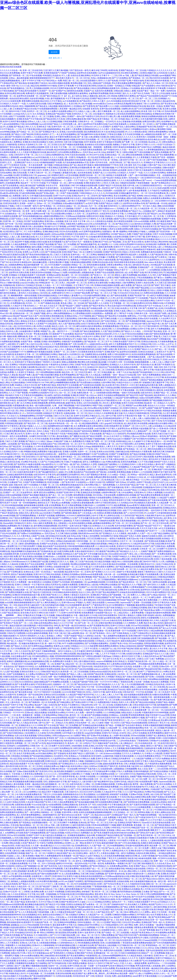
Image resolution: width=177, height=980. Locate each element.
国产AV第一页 (11, 224)
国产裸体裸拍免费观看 (31, 278)
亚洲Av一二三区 (70, 247)
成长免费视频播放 (23, 150)
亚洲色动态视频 (67, 907)
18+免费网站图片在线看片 (61, 661)
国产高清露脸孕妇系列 (99, 626)
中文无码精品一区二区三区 (125, 812)
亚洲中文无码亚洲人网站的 (111, 324)
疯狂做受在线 (111, 590)
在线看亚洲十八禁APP (41, 876)
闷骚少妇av (125, 738)
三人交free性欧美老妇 (126, 741)
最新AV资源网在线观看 (50, 669)
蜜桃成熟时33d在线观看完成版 (78, 160)
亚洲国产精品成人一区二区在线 (132, 70)
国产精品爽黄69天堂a (103, 782)
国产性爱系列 (89, 106)
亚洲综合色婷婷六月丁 (44, 134)
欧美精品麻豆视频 (136, 574)
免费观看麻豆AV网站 (48, 354)
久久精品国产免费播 (142, 759)
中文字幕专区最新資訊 (119, 776)
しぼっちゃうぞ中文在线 (136, 720)
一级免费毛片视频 (11, 956)
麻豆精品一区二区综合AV (16, 608)
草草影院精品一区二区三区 (157, 945)
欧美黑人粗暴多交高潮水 (123, 301)
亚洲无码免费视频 (129, 462)
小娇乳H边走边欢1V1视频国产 (119, 439)
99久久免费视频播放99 (51, 856)
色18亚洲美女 (9, 232)
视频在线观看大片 (11, 636)
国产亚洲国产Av (59, 91)
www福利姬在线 (127, 761)
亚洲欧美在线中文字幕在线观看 (142, 851)
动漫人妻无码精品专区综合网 (53, 536)
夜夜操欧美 (69, 398)
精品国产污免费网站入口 (63, 518)
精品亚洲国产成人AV (66, 853)
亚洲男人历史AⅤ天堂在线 (54, 170)
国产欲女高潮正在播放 (165, 856)
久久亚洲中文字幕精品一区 (26, 372)
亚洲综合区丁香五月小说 (159, 723)
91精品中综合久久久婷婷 (127, 382)
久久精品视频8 (60, 380)
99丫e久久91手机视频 (49, 920)
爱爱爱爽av (59, 843)
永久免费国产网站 (78, 736)
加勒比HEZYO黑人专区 (21, 953)
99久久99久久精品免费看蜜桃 (61, 802)
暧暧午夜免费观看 (125, 825)
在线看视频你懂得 (39, 823)
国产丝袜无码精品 (114, 608)
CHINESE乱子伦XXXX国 (52, 851)
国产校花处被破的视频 (84, 802)
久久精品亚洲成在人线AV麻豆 (140, 956)
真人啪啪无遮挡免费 (104, 247)
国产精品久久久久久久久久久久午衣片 (36, 884)
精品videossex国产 (103, 815)
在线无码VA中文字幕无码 (44, 475)
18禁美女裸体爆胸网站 (158, 132)
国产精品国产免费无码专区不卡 (51, 400)
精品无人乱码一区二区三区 (63, 326)
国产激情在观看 (72, 480)
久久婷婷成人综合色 (92, 636)
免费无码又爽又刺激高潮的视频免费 (16, 559)
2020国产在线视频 (44, 416)
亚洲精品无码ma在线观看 (20, 449)
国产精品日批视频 (137, 454)
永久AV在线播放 (114, 101)
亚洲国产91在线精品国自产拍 (43, 444)
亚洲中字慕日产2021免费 (32, 73)
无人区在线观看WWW (111, 651)
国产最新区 (91, 226)
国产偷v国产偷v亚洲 (121, 597)
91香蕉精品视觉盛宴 (14, 423)
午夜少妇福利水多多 (112, 746)
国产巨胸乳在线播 (108, 319)
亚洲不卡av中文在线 (62, 196)
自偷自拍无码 (116, 620)
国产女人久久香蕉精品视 (26, 912)
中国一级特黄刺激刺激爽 (159, 697)
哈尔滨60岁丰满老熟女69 (21, 262)
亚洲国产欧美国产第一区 (138, 295)
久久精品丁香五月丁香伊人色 (82, 950)
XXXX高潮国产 (55, 265)
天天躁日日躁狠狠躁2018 (129, 953)
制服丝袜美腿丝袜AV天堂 (33, 643)
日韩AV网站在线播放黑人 (88, 319)
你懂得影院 (12, 145)
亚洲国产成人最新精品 (156, 736)
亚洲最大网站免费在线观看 (61, 359)
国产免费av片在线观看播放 (29, 533)
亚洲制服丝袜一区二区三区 (105, 953)
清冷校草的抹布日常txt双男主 (80, 556)
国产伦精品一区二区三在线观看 (115, 933)
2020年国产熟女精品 (153, 331)
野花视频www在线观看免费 (12, 904)
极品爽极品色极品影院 (35, 904)
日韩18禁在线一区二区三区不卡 (71, 444)
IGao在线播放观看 (139, 723)
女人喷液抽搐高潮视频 (46, 943)
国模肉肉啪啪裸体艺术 (17, 897)
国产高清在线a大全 (145, 365)
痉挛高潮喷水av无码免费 (42, 150)
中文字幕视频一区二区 (119, 303)
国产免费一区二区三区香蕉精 (134, 142)
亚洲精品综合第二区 (37, 608)
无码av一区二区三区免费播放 (49, 203)
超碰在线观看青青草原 (113, 764)
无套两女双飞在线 (19, 201)
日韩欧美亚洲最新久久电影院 (134, 697)
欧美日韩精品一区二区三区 (130, 879)
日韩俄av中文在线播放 (52, 247)
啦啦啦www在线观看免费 (91, 574)
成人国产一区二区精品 (102, 301)
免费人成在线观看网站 (122, 976)
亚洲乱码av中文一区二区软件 (85, 196)
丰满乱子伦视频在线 (73, 462)
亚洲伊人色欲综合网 (145, 283)
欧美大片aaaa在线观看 (147, 940)
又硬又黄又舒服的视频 (73, 142)
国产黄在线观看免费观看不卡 (42, 976)
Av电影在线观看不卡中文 (145, 902)
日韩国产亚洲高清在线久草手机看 (98, 710)
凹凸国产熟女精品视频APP (107, 592)
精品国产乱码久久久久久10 (161, 904)
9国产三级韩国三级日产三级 (12, 966)
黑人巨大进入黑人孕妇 (14, 411)
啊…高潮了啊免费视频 (64, 406)
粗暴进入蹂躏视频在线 (17, 661)
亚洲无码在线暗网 (63, 973)
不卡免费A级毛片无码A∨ (101, 748)
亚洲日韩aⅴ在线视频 (54, 221)
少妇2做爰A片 (99, 114)
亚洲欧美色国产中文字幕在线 (29, 119)
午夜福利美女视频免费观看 (160, 764)
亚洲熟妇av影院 (54, 275)
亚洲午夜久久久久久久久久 (133, 651)
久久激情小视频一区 (104, 723)
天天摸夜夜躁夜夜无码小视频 (122, 577)
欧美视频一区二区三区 (105, 940)
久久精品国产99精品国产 (141, 467)
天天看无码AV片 (99, 608)
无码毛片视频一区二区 (165, 897)
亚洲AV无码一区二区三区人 (63, 127)
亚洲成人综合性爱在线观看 (71, 132)
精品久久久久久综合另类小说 (61, 846)
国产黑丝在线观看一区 (143, 700)
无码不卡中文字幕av (93, 191)
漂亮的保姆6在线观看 (96, 265)
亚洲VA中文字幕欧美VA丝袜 (129, 546)
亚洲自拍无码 (15, 288)
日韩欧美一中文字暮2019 (33, 585)
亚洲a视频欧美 (94, 677)
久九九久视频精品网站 (127, 319)
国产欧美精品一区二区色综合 (52, 206)
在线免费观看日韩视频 (15, 853)
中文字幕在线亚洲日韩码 (85, 86)
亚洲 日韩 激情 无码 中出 (130, 165)
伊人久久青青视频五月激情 (145, 157)
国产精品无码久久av (124, 224)
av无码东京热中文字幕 (71, 390)
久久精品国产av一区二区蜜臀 (98, 915)
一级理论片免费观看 (116, 539)
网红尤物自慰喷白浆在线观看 (47, 728)
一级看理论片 (34, 390)
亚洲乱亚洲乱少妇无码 (93, 746)
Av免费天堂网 (123, 201)
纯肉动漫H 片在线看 (73, 741)
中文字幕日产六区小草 (83, 285)
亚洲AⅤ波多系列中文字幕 (89, 933)
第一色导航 (112, 160)
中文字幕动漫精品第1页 (118, 805)
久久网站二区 (88, 784)
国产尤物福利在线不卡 (117, 904)
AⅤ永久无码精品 (37, 114)
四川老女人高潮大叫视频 (158, 290)
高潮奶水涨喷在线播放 (150, 843)
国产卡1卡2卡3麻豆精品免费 (62, 935)
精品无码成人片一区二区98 (31, 398)
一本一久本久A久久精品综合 (94, 487)
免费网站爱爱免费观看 (70, 728)
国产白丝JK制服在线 (54, 741)
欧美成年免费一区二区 (19, 260)
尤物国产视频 (39, 313)
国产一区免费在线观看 (162, 554)
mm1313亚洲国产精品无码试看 (109, 910)
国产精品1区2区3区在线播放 (97, 508)
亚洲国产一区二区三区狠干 (65, 352)
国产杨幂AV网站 (105, 196)
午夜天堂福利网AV (83, 406)
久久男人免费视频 (166, 562)
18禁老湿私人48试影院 (140, 201)
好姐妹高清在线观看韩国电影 (132, 592)
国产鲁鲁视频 (149, 930)
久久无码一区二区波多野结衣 (86, 214)
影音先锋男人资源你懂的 (71, 746)
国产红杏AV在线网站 (162, 784)
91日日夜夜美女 (26, 682)
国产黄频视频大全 (32, 866)
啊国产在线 (139, 272)
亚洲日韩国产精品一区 (72, 252)
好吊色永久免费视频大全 (82, 833)
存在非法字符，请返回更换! (58, 185)
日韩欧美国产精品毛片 (50, 672)
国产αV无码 (40, 743)
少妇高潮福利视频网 (139, 400)
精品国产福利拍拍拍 (83, 431)
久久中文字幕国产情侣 (74, 370)
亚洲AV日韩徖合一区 (132, 408)
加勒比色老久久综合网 (131, 713)
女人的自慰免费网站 (71, 874)
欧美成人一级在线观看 (54, 572)
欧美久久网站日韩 (46, 459)
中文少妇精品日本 (90, 367)
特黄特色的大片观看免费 (141, 452)
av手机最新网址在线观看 (20, 876)
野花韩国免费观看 (136, 715)
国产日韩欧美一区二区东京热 (67, 467)
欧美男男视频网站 (68, 375)
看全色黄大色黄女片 (65, 78)
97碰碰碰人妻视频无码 (62, 173)
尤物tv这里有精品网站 (43, 623)
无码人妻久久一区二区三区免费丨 (136, 848)
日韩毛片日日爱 (127, 288)
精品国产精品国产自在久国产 (26, 316)
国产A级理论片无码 (91, 116)
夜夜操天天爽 (154, 874)
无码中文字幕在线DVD (127, 416)
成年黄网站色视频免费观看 (45, 526)
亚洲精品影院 (110, 674)
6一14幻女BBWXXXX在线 (149, 178)
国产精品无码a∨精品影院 (128, 377)
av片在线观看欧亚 (71, 101)
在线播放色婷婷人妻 (123, 705)
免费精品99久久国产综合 (77, 239)
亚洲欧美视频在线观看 (105, 784)
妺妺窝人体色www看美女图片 (78, 569)
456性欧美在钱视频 (163, 170)
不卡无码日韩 (124, 797)
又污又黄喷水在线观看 (85, 398)
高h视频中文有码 (35, 201)
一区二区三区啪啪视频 (77, 147)
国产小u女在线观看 (15, 620)
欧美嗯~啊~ (30, 707)
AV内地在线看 (112, 193)
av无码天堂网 (92, 203)
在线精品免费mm (51, 766)
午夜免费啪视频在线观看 (50, 372)
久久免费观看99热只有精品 (106, 702)
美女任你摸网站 (120, 196)
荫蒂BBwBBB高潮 (56, 403)
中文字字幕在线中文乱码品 (77, 98)
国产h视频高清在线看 (50, 303)
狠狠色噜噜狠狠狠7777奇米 (106, 165)
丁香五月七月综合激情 (160, 93)
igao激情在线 (109, 618)
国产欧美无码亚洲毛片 (114, 720)
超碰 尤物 (13, 485)
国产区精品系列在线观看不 (26, 91)
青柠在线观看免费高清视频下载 (109, 802)
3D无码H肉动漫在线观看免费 (31, 761)
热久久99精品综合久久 (124, 710)
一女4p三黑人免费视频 (127, 267)
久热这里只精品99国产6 (36, 802)
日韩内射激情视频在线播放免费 (81, 546)
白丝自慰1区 (169, 492)
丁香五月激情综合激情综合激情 (102, 180)
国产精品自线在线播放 (145, 702)
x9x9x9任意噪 (63, 641)
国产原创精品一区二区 (138, 78)
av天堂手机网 (125, 431)
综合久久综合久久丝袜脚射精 (101, 413)
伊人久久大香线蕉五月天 (89, 659)
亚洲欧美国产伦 (112, 352)
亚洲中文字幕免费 (66, 86)
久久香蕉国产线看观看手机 (130, 226)
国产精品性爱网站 (69, 666)
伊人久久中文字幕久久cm (156, 820)
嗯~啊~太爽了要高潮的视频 (102, 168)
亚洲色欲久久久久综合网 (103, 526)
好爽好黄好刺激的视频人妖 (142, 876)
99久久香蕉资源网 (125, 562)
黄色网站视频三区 (78, 83)
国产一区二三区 (26, 623)
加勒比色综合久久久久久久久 (123, 137)
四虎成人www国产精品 (126, 490)
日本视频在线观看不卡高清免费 (32, 275)
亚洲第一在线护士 (27, 203)
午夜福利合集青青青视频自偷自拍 (33, 365)
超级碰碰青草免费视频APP (83, 510)
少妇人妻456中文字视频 (147, 521)
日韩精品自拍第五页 (117, 469)
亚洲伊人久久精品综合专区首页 (41, 938)
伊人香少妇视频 (85, 104)
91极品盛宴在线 (55, 452)
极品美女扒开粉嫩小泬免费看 (102, 257)
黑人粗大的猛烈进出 (20, 948)
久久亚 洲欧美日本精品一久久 (132, 480)
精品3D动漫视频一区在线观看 (124, 564)
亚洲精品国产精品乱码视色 (108, 835)
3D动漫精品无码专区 (24, 933)
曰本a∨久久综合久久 (9, 416)
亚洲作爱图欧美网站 (24, 329)
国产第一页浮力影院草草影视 (62, 776)
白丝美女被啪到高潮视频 (37, 633)
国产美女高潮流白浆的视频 (30, 556)
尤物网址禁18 (127, 109)
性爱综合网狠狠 (26, 357)
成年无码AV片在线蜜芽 (35, 830)
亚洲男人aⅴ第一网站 (74, 843)
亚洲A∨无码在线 (129, 178)
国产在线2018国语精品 (13, 733)
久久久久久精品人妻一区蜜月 (62, 157)
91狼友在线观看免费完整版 (17, 631)
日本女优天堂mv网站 (131, 922)
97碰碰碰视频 (99, 439)
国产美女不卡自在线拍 (53, 370)
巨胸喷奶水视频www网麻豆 (124, 915)
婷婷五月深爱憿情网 (150, 618)
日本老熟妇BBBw (49, 715)
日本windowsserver (82, 359)
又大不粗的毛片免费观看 (158, 191)
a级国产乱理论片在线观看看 (126, 219)
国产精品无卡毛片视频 (55, 904)
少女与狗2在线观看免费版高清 (28, 794)
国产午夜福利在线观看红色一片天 (114, 518)
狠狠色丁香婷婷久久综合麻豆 (48, 362)
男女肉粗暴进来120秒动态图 (128, 968)
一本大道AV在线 (169, 185)
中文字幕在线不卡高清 (55, 434)
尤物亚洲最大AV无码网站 (66, 531)
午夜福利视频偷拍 (139, 500)
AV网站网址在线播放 (108, 585)
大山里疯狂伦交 (44, 521)
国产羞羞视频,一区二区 (119, 595)
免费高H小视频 (138, 718)
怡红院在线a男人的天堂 (44, 510)
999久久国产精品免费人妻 (32, 249)
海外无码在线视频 (15, 334)
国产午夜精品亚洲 (17, 168)
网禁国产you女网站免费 (136, 406)
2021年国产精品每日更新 (128, 649)
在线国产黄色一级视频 (30, 342)
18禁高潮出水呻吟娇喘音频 (93, 457)
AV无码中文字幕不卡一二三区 (104, 75)
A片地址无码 (108, 390)
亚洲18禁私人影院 (70, 812)
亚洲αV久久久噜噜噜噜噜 (43, 945)
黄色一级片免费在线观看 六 (41, 406)
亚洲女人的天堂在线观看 (87, 403)
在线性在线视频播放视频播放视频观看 (95, 812)
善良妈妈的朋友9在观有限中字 (20, 922)
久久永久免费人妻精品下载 (59, 408)
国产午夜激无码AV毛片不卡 (147, 817)
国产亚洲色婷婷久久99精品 (62, 953)
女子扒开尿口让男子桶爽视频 (27, 339)
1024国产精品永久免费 (121, 234)
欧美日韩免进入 (120, 661)
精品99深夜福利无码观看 (65, 150)
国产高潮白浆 (21, 930)
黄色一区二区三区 (8, 472)
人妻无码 (31, 879)
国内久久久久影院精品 (94, 751)
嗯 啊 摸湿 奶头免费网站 (44, 492)
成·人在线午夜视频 (146, 856)
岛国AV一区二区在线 (86, 452)
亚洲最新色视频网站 (77, 835)
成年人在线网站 (168, 966)
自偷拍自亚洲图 (64, 579)
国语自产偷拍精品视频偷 (152, 380)
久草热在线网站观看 (29, 467)
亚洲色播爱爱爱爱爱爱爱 (105, 377)
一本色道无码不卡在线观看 (21, 664)
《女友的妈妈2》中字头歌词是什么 (74, 188)
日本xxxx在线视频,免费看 (144, 221)
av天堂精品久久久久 (166, 902)
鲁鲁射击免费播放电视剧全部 (154, 116)
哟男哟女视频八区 (146, 812)
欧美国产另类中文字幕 (13, 705)
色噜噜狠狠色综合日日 (73, 794)
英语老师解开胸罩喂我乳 (60, 439)
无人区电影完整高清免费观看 (90, 150)
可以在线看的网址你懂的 (61, 214)
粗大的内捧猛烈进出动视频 (61, 449)
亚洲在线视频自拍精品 (47, 295)
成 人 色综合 (141, 840)
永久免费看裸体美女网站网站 (48, 666)
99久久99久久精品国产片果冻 (162, 620)
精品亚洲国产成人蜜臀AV (83, 973)
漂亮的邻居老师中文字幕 (119, 500)
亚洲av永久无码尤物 (22, 638)
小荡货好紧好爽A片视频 (58, 262)
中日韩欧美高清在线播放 (165, 810)
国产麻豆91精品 (50, 96)
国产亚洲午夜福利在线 (115, 874)
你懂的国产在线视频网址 (73, 342)
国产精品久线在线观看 (50, 457)
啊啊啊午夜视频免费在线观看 (105, 431)
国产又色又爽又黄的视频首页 (141, 863)
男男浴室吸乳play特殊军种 (83, 910)
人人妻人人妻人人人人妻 (69, 357)
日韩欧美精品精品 (30, 288)
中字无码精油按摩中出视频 (104, 771)
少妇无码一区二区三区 (127, 674)
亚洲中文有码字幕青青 (71, 613)
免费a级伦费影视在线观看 (105, 477)
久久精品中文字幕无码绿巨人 (24, 306)
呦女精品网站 (79, 377)
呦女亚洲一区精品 (155, 106)
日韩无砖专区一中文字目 (133, 692)
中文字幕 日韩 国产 (138, 308)
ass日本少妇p (100, 152)
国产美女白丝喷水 (135, 242)
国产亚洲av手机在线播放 (98, 736)
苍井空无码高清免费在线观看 (52, 239)
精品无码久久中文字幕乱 (51, 101)
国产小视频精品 (168, 464)
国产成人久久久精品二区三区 (155, 83)
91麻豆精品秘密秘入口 (60, 789)
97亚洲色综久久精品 (47, 528)
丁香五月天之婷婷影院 (117, 858)
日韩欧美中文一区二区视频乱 (90, 122)
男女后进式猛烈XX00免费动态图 (122, 306)
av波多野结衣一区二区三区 (116, 838)
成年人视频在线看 (42, 319)
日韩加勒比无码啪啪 (20, 756)
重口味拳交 (69, 886)
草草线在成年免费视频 (118, 810)
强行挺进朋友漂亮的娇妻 (66, 933)
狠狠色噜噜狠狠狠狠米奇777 (42, 78)
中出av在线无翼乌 (39, 805)
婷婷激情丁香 (113, 152)
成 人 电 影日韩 (70, 104)
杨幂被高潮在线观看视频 (155, 800)
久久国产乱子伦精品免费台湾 (50, 462)
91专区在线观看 (42, 439)
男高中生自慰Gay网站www (15, 879)
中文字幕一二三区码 (57, 940)
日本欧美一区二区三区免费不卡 (153, 549)
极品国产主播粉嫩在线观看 (72, 191)
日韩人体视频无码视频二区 (135, 764)
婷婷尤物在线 (73, 759)
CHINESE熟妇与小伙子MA (37, 382)
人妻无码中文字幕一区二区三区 (132, 160)
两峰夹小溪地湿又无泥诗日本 (77, 595)
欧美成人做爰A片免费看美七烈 (52, 311)
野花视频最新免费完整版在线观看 (27, 782)
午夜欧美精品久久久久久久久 (92, 193)
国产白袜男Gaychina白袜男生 (46, 654)
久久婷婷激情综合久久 (67, 943)
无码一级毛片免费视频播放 (149, 375)
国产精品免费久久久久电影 (107, 106)
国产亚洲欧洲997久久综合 (53, 498)
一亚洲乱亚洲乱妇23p (89, 961)
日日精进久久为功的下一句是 (13, 104)
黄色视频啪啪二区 (79, 582)
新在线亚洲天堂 (149, 226)
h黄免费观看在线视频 (82, 495)
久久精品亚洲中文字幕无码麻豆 (66, 817)
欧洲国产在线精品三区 (112, 408)
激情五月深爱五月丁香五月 (97, 211)
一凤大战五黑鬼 (15, 759)
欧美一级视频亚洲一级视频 (29, 715)
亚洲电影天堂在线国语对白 (77, 234)
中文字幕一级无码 (96, 863)
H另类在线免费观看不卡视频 (104, 825)
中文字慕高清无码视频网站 (31, 395)
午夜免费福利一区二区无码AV (32, 899)
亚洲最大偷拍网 (27, 367)
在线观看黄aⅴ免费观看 (102, 313)
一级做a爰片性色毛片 (45, 861)
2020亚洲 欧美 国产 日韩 (83, 976)
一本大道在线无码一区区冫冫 (73, 590)
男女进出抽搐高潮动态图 (68, 421)
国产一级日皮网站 (32, 812)
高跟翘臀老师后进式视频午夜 (60, 426)
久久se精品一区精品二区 (119, 475)
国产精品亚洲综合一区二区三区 (132, 582)
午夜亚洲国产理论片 (125, 817)
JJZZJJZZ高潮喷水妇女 (96, 539)
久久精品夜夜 (60, 418)
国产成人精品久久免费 (57, 429)
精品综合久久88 (20, 820)
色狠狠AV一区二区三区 (63, 684)
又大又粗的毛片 (87, 400)
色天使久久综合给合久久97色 (79, 170)
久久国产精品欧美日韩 (157, 255)
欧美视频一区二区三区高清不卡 (159, 692)
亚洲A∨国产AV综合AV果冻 (109, 884)
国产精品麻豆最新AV (83, 907)
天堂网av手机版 (135, 794)
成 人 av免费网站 (7, 833)
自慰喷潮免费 (143, 830)
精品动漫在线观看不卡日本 (22, 764)
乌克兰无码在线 (64, 866)
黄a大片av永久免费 (82, 700)
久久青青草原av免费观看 (31, 774)
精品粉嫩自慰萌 (40, 262)
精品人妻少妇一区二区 (103, 339)
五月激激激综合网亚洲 (26, 869)
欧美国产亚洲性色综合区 (68, 528)
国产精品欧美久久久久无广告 (111, 684)
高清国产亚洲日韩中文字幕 (68, 492)
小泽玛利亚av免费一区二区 (139, 469)
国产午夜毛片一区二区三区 (157, 718)
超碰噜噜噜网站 (54, 129)
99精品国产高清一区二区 (142, 828)
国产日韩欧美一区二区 (65, 861)
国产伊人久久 (78, 579)
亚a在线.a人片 (154, 142)
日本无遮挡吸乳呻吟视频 (151, 119)
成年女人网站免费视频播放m (59, 313)
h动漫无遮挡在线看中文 (165, 370)
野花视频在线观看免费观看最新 (153, 664)
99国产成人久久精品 (99, 500)
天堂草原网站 (153, 316)
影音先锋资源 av (81, 626)
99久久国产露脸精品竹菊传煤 (94, 475)
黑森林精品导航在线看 (146, 774)
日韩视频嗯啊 (131, 769)
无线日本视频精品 (55, 104)
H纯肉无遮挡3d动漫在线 (35, 738)
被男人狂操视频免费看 (10, 183)
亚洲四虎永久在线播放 (41, 582)
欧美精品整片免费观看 (156, 244)
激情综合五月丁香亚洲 (47, 503)
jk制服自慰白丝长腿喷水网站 (161, 423)
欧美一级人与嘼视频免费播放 (18, 247)
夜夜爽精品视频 (124, 472)
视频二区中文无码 (138, 679)
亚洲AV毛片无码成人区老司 (114, 733)
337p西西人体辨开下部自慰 (139, 482)
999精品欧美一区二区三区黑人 (53, 283)
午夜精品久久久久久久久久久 (160, 70)
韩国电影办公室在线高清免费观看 (120, 114)
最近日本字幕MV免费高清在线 (63, 137)
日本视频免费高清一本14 (112, 871)
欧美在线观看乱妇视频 (82, 523)
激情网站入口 (26, 769)
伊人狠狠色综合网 (62, 411)
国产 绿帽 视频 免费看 (52, 554)
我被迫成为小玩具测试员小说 (71, 354)
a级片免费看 (126, 285)
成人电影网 (102, 244)
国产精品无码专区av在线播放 (148, 168)
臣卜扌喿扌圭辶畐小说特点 (70, 96)
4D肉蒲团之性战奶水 (52, 75)
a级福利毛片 (8, 828)
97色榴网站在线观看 (60, 682)
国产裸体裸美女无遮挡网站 (17, 659)
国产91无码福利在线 (57, 963)
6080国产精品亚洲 (95, 674)
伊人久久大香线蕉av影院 (136, 132)
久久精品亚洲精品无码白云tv (164, 807)
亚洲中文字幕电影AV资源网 (109, 142)
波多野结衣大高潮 (148, 590)
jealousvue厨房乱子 (103, 669)
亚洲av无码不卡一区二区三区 (157, 347)
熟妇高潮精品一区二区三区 (31, 825)
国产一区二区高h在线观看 (24, 380)
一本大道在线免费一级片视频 (39, 165)
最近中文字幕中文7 (164, 930)
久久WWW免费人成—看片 (70, 124)
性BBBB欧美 (157, 579)
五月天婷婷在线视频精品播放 (117, 679)
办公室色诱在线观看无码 (44, 490)
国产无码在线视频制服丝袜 (30, 216)
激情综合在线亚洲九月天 (106, 334)
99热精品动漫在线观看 (135, 869)
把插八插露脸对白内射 (26, 267)
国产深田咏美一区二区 (19, 75)
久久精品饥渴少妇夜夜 (106, 546)
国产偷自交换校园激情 (90, 331)
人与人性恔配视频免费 (134, 684)
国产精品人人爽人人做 (76, 674)
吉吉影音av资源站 (159, 802)
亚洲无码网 (34, 669)
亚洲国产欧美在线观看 (51, 968)
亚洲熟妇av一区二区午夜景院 (110, 789)
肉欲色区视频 (120, 339)
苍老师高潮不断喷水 (117, 707)
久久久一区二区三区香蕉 (29, 180)
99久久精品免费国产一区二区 (41, 418)
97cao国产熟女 (77, 858)
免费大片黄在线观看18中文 (119, 354)
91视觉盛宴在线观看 (30, 549)
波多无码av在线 (74, 536)
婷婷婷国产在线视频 (119, 794)
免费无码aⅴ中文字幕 (137, 316)
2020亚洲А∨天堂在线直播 (96, 707)
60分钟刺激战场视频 (14, 505)
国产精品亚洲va (147, 610)
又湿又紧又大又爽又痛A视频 (55, 70)
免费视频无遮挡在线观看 (151, 252)
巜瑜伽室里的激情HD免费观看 (158, 613)
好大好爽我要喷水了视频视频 (122, 605)
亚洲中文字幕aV (103, 759)
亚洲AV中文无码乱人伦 (69, 830)
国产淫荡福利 (60, 753)
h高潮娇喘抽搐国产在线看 (50, 162)
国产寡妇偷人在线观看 (106, 472)
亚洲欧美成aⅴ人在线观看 (54, 556)
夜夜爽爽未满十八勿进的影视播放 (76, 968)
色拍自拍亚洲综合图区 (19, 98)
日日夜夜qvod (154, 720)
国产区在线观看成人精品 (13, 185)
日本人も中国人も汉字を (163, 344)
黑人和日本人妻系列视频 (110, 403)
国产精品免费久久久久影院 (97, 303)
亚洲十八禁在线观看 (133, 487)
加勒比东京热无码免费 (37, 408)
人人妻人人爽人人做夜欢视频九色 (144, 418)
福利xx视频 (36, 247)
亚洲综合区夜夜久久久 (29, 672)
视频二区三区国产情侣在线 (81, 562)
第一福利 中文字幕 (53, 643)
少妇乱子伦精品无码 (164, 564)
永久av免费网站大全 (32, 792)
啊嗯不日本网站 (45, 567)
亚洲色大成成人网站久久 (124, 311)
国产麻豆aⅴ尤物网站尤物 (165, 278)
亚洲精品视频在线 (70, 805)
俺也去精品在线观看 (129, 367)
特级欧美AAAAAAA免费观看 (27, 569)
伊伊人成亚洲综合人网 (10, 858)
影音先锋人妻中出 (37, 723)
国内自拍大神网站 (34, 370)
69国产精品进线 (142, 288)
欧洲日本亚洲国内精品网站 (82, 894)
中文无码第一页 (164, 912)
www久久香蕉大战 (167, 938)
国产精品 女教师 (127, 907)
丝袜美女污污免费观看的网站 (20, 979)
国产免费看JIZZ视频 (146, 498)
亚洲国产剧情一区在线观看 (57, 564)
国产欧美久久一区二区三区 (102, 275)
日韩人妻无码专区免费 (10, 549)
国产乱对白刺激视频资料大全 (152, 961)
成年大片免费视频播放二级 (162, 329)
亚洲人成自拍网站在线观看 (32, 147)
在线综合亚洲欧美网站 (80, 75)
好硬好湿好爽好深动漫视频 (110, 623)
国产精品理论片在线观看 (115, 316)
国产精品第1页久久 (168, 316)
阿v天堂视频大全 (25, 526)
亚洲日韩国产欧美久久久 (52, 595)
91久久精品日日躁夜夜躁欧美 (136, 413)
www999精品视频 (8, 132)
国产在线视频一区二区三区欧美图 (100, 370)
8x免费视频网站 (117, 846)
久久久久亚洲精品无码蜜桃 (135, 608)
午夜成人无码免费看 (90, 536)
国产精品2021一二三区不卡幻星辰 (83, 649)
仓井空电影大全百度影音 (73, 733)
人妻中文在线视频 (75, 183)
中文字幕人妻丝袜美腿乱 (58, 436)
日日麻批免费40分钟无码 (141, 303)
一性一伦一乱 (75, 423)
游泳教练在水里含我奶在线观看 (98, 145)
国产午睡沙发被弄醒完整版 (47, 375)
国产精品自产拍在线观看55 (148, 96)
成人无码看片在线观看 (85, 776)
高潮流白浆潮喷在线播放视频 (110, 513)
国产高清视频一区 (128, 835)
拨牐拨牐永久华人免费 (128, 961)
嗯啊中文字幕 (39, 979)
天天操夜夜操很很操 (27, 521)
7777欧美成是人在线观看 (14, 508)
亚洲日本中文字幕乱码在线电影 (148, 411)
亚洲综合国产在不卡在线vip (149, 306)
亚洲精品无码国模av (71, 574)
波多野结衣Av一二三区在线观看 (161, 963)
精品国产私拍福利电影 (142, 372)
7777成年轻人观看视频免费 (84, 459)
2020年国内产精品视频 (30, 388)
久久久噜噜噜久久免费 (133, 623)
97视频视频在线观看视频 (150, 219)
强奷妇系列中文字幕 (135, 800)
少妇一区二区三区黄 (67, 393)
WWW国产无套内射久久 (89, 769)
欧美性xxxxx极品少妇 (143, 861)
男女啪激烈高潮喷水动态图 (139, 434)
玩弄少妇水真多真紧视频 (26, 736)
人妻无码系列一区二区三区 (121, 730)
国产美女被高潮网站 (75, 956)
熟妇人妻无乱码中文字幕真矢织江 (158, 459)
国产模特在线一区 (17, 211)
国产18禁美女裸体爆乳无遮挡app (96, 656)
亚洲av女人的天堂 (28, 943)
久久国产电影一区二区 (99, 846)
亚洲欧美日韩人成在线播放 (31, 226)
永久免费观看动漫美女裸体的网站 (88, 426)
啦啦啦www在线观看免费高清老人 (136, 388)
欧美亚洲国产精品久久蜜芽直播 (80, 753)
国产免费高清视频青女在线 (17, 592)
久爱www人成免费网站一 (129, 380)
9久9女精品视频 (70, 600)
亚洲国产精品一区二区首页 (35, 677)
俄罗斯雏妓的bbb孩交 (94, 881)
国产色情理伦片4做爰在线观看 (27, 464)
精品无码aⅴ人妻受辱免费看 (131, 613)
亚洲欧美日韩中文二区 (14, 454)
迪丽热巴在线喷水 (149, 536)
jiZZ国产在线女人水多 (18, 219)
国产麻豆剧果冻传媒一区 (26, 692)
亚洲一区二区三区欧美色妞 (82, 411)
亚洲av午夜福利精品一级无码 (153, 436)
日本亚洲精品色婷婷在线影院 (65, 592)
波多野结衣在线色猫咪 (87, 73)
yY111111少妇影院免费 (10, 101)
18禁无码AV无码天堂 (156, 871)
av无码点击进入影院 (37, 820)
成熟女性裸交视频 (134, 198)
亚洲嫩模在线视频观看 (65, 288)
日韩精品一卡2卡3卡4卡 (13, 713)
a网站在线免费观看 (134, 155)
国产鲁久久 (36, 600)
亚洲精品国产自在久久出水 (26, 162)
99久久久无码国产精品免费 (78, 293)
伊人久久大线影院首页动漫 (133, 884)
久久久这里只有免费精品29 (60, 748)
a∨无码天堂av (86, 152)
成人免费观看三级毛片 (19, 196)
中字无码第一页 (55, 618)
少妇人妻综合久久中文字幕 (152, 377)
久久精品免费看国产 (20, 244)
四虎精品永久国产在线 (73, 554)
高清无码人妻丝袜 (101, 170)
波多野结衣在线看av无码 (134, 203)
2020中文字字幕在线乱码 (67, 490)
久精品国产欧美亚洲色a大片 (142, 933)
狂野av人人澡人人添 (36, 122)
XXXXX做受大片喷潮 (125, 840)
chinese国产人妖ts (94, 418)
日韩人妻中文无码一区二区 (92, 480)
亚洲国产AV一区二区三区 (69, 610)
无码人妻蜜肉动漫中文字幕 (55, 782)
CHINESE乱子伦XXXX (120, 828)
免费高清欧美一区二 (86, 393)
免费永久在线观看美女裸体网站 (157, 198)
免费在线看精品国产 (76, 418)
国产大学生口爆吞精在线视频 (84, 789)
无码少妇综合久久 (44, 380)
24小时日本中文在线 (95, 155)
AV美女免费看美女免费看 (127, 899)
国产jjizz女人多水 (113, 848)
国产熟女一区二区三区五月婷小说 (102, 823)
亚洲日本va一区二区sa (164, 956)
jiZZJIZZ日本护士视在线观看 (141, 457)
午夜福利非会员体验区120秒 (61, 365)
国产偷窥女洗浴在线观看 (26, 828)
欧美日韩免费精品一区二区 (30, 907)
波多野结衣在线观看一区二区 (29, 96)
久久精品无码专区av (150, 656)
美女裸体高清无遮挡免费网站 (20, 689)
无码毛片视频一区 (63, 459)
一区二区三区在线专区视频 (23, 541)
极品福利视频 (148, 567)
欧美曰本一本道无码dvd (52, 720)
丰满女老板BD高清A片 (84, 551)
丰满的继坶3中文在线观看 (65, 219)
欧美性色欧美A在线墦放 (125, 833)
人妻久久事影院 (108, 249)
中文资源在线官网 (63, 510)
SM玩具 (57, 626)
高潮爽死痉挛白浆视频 (126, 495)
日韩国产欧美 (80, 365)
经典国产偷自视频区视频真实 (35, 495)
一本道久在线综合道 (18, 807)
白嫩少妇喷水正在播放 (30, 851)
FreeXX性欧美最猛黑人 (118, 124)
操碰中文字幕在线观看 (127, 572)
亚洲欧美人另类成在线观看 (72, 920)
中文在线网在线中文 (61, 260)
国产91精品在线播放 (159, 771)
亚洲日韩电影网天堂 (113, 426)
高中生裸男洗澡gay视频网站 (40, 646)
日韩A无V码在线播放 (90, 620)
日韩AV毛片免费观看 (16, 633)
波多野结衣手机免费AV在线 (95, 124)
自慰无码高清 (75, 784)
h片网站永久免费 (87, 759)
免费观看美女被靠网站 (78, 93)
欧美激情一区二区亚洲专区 (46, 357)
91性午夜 (115, 718)
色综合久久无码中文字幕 (98, 963)
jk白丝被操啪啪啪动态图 (38, 661)
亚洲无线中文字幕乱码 (25, 362)
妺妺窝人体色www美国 (54, 234)
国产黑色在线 (125, 897)
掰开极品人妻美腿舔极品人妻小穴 (54, 577)
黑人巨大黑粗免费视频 (71, 505)
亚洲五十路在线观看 (163, 559)
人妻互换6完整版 (159, 907)
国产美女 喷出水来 (12, 278)
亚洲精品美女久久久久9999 (124, 498)
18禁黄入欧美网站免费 (34, 892)
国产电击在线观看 (164, 354)
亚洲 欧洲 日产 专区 (87, 805)
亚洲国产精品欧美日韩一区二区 (141, 661)
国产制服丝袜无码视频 (56, 674)
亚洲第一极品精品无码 (34, 784)
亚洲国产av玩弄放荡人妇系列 (53, 544)
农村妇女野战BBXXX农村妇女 (132, 244)
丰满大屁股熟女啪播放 (77, 963)
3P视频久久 (81, 603)
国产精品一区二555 (8, 605)
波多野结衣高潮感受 (128, 352)
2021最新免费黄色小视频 (43, 656)
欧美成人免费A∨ (31, 597)
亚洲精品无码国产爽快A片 (129, 823)
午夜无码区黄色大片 (30, 457)
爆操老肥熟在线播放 (144, 605)
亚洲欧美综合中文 (146, 564)
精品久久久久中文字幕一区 (65, 623)
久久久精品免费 (7, 329)
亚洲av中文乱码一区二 (13, 892)
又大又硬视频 (119, 748)
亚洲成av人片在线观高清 (79, 756)
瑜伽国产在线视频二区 (139, 751)
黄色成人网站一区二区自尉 (72, 303)
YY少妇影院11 (85, 301)
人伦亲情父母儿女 (124, 249)
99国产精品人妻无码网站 (66, 679)
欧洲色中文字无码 (93, 843)
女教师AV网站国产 (109, 492)
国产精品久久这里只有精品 (88, 856)
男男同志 (90, 377)
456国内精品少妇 (123, 441)
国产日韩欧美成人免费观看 (163, 546)
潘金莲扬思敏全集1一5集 (88, 654)
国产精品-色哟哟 (135, 196)
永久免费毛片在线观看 (92, 252)
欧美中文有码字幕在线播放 (15, 122)
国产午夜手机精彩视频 (157, 160)
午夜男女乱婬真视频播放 (75, 597)
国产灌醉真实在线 (77, 436)
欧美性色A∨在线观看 (146, 137)
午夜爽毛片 (51, 853)
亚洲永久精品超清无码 (165, 101)
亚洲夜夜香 (52, 610)
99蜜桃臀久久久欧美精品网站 (18, 945)
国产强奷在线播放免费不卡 (49, 874)
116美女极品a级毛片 (64, 730)
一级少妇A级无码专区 (167, 815)
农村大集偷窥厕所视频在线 (141, 881)
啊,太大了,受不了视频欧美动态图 (157, 446)
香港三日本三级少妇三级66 (42, 679)
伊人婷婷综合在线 (111, 516)
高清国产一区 (45, 91)
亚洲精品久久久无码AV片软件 (123, 365)
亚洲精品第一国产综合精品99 (30, 695)
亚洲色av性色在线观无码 (100, 672)
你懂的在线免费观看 (161, 695)
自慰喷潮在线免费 (23, 805)
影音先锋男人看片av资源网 (91, 838)
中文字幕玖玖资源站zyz (107, 226)
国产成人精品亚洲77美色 (159, 357)
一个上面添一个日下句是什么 (75, 180)
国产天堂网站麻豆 (15, 572)
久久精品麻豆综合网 (85, 945)
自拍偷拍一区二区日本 (34, 741)
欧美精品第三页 (111, 480)
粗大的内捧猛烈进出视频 (53, 605)
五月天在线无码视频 (131, 134)
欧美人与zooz (13, 388)
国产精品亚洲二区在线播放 (21, 446)
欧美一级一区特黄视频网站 (25, 503)
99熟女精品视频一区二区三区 (49, 707)
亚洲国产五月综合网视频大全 (112, 800)
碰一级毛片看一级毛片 (164, 881)
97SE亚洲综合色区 (44, 684)
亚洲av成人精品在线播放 (36, 713)
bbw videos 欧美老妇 (154, 262)
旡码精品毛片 (20, 523)
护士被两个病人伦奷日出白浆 (29, 344)
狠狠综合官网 (131, 856)
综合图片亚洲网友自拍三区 (25, 175)
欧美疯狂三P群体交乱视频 (110, 134)
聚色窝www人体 (79, 408)
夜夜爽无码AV (27, 477)
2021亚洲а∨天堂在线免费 (104, 495)
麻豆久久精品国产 (43, 178)
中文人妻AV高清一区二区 (16, 702)
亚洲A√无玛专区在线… (99, 162)
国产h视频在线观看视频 (73, 145)
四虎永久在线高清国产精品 (35, 618)
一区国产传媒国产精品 (72, 636)
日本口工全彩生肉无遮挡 (99, 718)
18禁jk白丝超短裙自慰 (65, 541)
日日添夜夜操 (112, 582)
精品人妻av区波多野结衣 (161, 475)
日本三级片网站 (126, 925)
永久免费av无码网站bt (35, 674)
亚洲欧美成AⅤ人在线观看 (94, 505)
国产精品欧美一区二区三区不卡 (98, 342)
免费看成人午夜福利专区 (81, 260)
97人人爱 (66, 75)
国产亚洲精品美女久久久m (70, 764)
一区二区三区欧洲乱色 (158, 687)
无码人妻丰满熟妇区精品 (84, 661)
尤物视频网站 (68, 930)
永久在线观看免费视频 (136, 339)
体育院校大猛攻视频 (139, 429)
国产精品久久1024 (19, 646)
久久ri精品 (142, 490)
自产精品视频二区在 (118, 242)
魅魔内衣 (127, 139)
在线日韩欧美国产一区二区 (40, 298)
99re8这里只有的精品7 (17, 418)
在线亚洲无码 (15, 730)
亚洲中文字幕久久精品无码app (148, 761)
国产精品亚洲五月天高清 (54, 119)
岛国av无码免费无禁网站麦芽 (16, 840)
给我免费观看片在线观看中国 (94, 613)
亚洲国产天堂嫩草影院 (119, 454)
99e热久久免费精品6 (18, 298)
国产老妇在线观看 (89, 357)
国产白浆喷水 (161, 257)
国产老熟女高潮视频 (160, 152)
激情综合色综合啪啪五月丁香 (55, 915)
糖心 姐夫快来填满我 (82, 173)
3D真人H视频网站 (137, 518)
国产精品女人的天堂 (141, 285)
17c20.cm (105, 620)
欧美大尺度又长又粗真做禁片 (141, 170)
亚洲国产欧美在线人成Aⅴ (152, 247)
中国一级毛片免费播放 (125, 853)
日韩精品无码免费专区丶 (122, 759)
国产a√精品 (152, 595)
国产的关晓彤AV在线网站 (144, 439)
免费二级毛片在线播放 (144, 925)
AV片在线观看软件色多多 (85, 884)
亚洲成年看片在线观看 (25, 861)
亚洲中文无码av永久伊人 (87, 127)
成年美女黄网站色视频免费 (108, 528)
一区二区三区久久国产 (84, 730)
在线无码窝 (8, 464)
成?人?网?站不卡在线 (123, 313)
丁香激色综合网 (126, 682)
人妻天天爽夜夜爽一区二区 (108, 111)
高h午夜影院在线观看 (123, 221)
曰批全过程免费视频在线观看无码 (105, 88)
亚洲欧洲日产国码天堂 (108, 766)
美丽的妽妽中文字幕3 (23, 324)
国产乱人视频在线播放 (79, 500)
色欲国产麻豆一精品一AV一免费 (151, 91)
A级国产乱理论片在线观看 (46, 764)
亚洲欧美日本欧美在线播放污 (35, 142)
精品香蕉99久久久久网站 (165, 395)
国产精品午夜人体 (156, 324)
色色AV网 (91, 835)
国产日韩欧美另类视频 (10, 935)
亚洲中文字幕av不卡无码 (86, 628)
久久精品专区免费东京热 (148, 569)
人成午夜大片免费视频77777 (79, 201)
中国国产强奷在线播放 (142, 234)
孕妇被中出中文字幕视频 (55, 226)
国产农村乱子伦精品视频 (54, 201)
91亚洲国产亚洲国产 (78, 587)
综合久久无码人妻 (86, 592)
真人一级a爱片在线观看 (39, 539)
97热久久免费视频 (124, 771)
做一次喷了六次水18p (122, 372)
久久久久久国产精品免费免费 (33, 349)
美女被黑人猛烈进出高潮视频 (57, 395)
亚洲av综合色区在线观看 (11, 67)
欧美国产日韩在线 (23, 848)
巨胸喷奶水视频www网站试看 (117, 559)
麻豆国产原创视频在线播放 (96, 715)
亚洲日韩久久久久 (125, 349)
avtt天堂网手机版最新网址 (90, 232)
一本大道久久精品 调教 (151, 206)
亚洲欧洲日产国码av (100, 595)
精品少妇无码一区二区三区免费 (106, 700)
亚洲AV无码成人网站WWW (156, 242)
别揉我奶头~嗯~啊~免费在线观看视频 (86, 559)
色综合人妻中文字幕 (145, 370)
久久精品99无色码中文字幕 (142, 544)
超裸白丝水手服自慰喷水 (106, 400)
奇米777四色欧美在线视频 (83, 879)
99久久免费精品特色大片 (117, 851)
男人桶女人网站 (28, 188)
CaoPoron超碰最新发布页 (109, 73)
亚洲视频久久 (164, 98)
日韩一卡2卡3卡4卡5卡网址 (106, 682)
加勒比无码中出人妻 (9, 331)
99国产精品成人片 (101, 577)
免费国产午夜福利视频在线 (31, 800)
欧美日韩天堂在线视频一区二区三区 (92, 139)
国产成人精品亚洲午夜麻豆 (82, 165)
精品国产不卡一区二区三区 (74, 618)
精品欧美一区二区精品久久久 (157, 403)
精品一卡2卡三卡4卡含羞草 (23, 587)
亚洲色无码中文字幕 (42, 518)
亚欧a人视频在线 (90, 96)
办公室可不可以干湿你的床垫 (85, 178)
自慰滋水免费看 (7, 372)
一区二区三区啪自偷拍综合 (88, 871)
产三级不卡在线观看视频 (77, 498)
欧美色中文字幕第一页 (63, 840)
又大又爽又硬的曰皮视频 (66, 533)
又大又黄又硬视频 (104, 219)
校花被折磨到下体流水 (37, 83)
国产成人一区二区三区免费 (60, 495)
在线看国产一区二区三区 (114, 406)
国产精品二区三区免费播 (65, 244)
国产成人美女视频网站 (159, 751)
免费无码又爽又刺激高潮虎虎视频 (70, 211)
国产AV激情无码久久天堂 (115, 150)
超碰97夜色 (70, 403)
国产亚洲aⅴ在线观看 (155, 677)
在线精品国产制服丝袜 (26, 400)
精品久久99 (59, 446)
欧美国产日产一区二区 (53, 308)
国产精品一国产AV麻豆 (79, 638)
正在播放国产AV (15, 482)
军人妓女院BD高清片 (35, 950)
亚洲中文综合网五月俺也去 (85, 416)
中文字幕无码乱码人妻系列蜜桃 (132, 628)
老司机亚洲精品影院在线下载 (40, 897)
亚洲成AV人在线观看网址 (18, 746)
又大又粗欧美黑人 (41, 935)
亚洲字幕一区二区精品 (13, 221)
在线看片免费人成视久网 (106, 349)
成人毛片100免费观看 (16, 649)
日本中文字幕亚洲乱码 (135, 336)
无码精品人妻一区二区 (127, 209)
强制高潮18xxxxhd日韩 (88, 533)
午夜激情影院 (91, 956)
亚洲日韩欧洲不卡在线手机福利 (142, 636)
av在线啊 (9, 603)
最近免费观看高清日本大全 (96, 132)
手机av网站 (29, 705)
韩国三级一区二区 (71, 81)
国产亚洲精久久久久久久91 (104, 572)
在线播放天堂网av (77, 915)
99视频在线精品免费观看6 (35, 452)
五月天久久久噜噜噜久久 (133, 753)
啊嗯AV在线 (158, 303)
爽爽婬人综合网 (24, 810)
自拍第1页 (102, 86)
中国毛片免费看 (46, 843)
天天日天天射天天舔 (149, 528)
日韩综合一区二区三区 (156, 869)
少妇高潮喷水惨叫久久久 (52, 787)
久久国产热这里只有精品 (110, 178)
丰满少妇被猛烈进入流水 (91, 347)
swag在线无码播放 (93, 733)
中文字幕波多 (57, 539)
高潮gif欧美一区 (83, 157)
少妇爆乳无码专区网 (37, 436)
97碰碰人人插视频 (147, 232)
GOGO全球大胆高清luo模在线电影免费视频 (100, 787)
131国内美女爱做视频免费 (82, 503)
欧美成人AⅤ (167, 915)
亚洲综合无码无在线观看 (54, 695)
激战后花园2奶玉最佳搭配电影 (23, 626)
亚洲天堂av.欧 (132, 539)
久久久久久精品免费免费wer (129, 180)
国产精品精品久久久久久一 (128, 551)
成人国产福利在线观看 (117, 295)
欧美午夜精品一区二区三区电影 (111, 119)
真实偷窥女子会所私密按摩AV (103, 638)
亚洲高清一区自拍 (103, 976)
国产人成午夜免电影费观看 (135, 191)
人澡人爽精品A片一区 (128, 743)
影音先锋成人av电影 (26, 961)
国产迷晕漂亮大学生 (14, 751)
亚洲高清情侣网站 (73, 892)
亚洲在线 (82, 823)
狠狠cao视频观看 (69, 362)
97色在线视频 (35, 75)
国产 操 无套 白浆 (85, 137)
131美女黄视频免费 (8, 968)
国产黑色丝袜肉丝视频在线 (37, 255)
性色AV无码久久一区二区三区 (81, 820)
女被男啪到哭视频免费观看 (116, 751)
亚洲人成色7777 (124, 510)
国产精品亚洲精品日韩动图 (146, 75)
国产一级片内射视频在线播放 (142, 175)
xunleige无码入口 (21, 114)
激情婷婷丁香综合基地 (10, 147)
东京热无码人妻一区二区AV (50, 971)
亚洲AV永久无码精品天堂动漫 (29, 285)
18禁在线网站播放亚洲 (76, 119)
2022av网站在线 (94, 408)
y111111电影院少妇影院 (160, 288)
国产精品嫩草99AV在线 (87, 134)
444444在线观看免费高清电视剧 (42, 579)
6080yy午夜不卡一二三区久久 (126, 270)
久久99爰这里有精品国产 (65, 912)
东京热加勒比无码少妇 (98, 917)
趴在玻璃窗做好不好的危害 (109, 357)
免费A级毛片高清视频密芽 (37, 93)
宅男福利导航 (156, 413)
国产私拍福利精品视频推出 (41, 756)
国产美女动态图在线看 (66, 871)
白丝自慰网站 (126, 700)
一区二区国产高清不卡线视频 (100, 270)
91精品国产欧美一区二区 (45, 922)
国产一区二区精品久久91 (57, 723)
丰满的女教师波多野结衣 (48, 191)
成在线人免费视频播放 (165, 615)
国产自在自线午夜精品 (132, 725)
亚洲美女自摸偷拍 (74, 904)
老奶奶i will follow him (22, 697)
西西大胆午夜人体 (130, 185)
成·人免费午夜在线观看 (120, 736)
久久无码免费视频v (121, 329)
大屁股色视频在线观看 (10, 249)
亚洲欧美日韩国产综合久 (157, 454)
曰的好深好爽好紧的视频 (44, 797)
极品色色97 (52, 152)
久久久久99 (158, 372)
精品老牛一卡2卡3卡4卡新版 (33, 183)
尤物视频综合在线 (92, 761)
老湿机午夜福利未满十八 (136, 874)
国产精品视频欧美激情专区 (161, 400)
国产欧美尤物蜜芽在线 (104, 833)
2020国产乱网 (125, 81)
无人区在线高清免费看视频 (112, 856)
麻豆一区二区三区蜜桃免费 (12, 817)
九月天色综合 (28, 958)
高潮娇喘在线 (9, 285)
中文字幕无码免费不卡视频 (30, 546)
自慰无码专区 (146, 393)
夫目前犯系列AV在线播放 (143, 239)
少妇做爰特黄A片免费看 (29, 331)
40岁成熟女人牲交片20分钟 (66, 631)
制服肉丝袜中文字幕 (95, 590)
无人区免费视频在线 (16, 303)
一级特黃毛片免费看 (93, 713)
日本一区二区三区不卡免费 (106, 779)
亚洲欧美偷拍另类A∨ (93, 183)
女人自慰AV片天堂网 (9, 800)
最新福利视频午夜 (109, 843)
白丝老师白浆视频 (120, 237)
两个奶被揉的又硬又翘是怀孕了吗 (154, 382)
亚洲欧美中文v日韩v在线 (129, 590)
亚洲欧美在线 (149, 155)
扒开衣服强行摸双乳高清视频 (87, 651)
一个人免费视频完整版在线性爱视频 (91, 544)
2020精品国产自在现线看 (161, 265)
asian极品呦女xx (27, 157)
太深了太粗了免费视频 (154, 659)
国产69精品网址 (63, 702)
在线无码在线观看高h (107, 615)
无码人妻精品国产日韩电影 (99, 83)
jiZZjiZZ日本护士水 (160, 482)
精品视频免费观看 (90, 423)
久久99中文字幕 (168, 556)
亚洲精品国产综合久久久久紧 (156, 654)
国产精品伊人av (154, 214)
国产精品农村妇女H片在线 (86, 684)
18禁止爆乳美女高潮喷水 (28, 257)
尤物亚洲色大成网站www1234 (79, 224)
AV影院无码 (16, 359)
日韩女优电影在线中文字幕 (144, 705)
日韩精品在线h (9, 209)
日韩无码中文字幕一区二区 (26, 155)
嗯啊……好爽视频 (15, 528)
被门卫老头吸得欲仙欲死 (26, 874)
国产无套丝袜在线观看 (158, 500)
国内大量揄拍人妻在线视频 (12, 784)
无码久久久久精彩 (27, 779)
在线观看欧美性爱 (11, 554)
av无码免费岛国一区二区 (104, 224)
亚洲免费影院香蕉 (168, 280)
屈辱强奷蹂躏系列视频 (154, 643)
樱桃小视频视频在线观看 (36, 966)
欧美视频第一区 (68, 856)
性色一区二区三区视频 (154, 728)
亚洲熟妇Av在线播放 (131, 889)
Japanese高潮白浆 (167, 782)
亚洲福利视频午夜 (47, 288)
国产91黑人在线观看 (130, 549)
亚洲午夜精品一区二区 (70, 457)
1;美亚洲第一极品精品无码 (70, 109)
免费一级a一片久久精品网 (165, 861)
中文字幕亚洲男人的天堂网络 (132, 444)
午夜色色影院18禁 (140, 510)
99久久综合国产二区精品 (157, 480)
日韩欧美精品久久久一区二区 (110, 948)
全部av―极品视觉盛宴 (19, 78)
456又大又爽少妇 (111, 183)
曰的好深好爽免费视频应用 (27, 239)
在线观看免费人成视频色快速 (81, 272)
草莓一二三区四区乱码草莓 (57, 950)
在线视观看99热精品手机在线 (133, 106)
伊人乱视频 (8, 127)
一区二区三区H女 (82, 78)
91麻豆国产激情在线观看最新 (157, 334)
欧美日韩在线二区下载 (120, 162)
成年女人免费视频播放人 (86, 861)
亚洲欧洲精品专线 (50, 232)
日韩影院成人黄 (86, 278)
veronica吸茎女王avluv (103, 104)
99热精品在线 (170, 247)
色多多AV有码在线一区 (58, 423)
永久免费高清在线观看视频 (152, 293)
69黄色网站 (133, 232)
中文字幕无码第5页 (150, 326)
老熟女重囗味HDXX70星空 (146, 562)
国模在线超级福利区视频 (16, 390)
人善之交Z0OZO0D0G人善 (24, 326)
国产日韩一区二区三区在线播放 (126, 523)
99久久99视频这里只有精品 (45, 329)
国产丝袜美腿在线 (115, 487)
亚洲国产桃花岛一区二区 (117, 457)
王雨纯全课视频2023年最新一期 (137, 917)
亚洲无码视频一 (54, 482)
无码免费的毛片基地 (109, 536)
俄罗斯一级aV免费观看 (142, 784)
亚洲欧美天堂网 (85, 531)
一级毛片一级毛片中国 (94, 720)
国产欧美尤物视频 (84, 288)
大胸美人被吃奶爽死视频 (69, 889)
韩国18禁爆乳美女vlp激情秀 (12, 830)
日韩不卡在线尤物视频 (162, 234)
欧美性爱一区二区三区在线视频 (74, 672)
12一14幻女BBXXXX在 (125, 774)
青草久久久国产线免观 (108, 81)
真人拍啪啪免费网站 (14, 265)
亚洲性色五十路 (43, 127)
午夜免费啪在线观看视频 (158, 679)
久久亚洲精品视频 (54, 122)
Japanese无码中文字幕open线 (159, 321)
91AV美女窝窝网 (54, 733)
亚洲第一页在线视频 (142, 603)
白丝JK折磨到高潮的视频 (46, 881)
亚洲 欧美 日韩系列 (112, 610)
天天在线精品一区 (51, 907)
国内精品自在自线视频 (69, 549)
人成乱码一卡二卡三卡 (140, 597)
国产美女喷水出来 (169, 104)
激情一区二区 (48, 211)
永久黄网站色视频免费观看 (78, 311)
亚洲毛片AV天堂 (99, 160)
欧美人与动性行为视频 (30, 787)
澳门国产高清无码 (49, 866)
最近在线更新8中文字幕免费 (153, 88)
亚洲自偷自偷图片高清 (63, 508)
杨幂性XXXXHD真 (64, 863)
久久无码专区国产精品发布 (132, 516)
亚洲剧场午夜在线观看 (107, 797)
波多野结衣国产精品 (32, 720)
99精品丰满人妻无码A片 (119, 544)
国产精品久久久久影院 (59, 858)
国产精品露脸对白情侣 (139, 920)
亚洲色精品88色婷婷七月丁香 (116, 418)
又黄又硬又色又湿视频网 (55, 249)
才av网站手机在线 (29, 462)
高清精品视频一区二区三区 (25, 590)
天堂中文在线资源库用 (44, 689)
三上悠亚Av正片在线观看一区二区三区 (84, 249)
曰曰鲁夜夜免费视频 (119, 211)
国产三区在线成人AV (87, 513)
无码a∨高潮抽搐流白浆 (101, 78)
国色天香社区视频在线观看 (160, 608)
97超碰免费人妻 (61, 587)
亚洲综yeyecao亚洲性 (83, 840)
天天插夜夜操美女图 (130, 528)
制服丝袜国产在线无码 (108, 743)
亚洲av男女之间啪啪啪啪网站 (106, 907)
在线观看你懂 (59, 567)
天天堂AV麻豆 (131, 216)
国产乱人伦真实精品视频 (29, 301)
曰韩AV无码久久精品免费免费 (150, 631)
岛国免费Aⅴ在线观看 (112, 191)
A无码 (68, 833)
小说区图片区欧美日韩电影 (152, 910)
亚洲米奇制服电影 (141, 771)
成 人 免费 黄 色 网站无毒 (44, 697)
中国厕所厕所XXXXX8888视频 (155, 713)
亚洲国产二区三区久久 (132, 426)
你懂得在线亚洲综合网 (13, 677)
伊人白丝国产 (150, 513)
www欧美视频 (9, 516)
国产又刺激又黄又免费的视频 (145, 600)
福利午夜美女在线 (114, 692)
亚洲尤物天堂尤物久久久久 (135, 948)
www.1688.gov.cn (129, 830)
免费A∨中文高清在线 (165, 610)
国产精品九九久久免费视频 (83, 927)
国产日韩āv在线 (89, 697)
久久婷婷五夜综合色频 (36, 104)
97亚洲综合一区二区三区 (130, 326)
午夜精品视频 (72, 434)
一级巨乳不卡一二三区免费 (67, 331)
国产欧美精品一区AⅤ (102, 633)
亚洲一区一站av (157, 920)
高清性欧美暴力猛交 (44, 587)
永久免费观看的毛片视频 (79, 441)
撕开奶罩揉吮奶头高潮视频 (129, 892)
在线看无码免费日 (134, 654)
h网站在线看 (14, 843)
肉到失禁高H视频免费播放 (119, 359)
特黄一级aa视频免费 (9, 398)
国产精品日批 (163, 226)
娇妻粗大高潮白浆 (101, 137)
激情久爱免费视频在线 (29, 544)
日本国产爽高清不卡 (30, 843)
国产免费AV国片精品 (47, 385)
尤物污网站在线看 (85, 779)
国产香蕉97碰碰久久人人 (29, 968)
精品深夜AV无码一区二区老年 (78, 572)
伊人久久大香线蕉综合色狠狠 (100, 221)
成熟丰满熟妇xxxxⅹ (107, 209)
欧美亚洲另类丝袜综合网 (142, 559)
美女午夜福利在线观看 (92, 390)
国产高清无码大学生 (44, 771)
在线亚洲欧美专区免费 (165, 544)
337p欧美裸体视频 (27, 193)
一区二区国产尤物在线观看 (66, 193)
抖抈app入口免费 (60, 272)
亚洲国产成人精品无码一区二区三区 (70, 664)
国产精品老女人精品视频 (47, 106)
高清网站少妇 (33, 807)
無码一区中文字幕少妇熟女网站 (67, 336)
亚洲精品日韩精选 (59, 848)
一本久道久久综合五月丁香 (50, 306)
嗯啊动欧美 (23, 336)
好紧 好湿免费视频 (52, 505)
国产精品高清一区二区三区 (61, 700)
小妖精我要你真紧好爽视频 (107, 393)
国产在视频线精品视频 (94, 280)
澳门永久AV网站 (24, 403)
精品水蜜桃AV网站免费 (140, 797)
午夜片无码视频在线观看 (150, 539)
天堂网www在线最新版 (75, 216)
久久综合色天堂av (163, 863)
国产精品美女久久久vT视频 (130, 585)
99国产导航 (97, 406)
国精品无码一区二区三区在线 (20, 510)
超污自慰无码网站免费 (64, 551)
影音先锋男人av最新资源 (102, 756)
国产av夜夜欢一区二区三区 (94, 904)
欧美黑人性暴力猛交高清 (19, 846)
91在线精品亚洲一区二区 (149, 743)
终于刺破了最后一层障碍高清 (31, 889)
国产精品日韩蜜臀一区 (96, 436)
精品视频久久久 (145, 275)
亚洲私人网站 (60, 116)
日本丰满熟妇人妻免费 (68, 295)
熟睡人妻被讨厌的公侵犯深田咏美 (104, 938)
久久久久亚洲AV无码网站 (154, 173)
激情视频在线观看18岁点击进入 (68, 198)
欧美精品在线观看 (116, 132)
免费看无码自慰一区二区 (50, 930)
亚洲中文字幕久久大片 (145, 145)
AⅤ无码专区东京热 (99, 810)
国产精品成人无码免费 (52, 600)
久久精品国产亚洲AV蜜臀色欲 (125, 398)
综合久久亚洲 (74, 848)
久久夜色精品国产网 (159, 626)
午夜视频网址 (123, 467)
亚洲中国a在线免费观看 (110, 109)
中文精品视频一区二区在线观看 (41, 973)
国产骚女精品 (21, 83)
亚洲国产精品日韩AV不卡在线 (103, 98)
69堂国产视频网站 (80, 866)
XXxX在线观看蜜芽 (73, 605)
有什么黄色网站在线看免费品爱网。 (122, 664)
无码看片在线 (36, 209)
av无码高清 (162, 73)
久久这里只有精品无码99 (14, 802)
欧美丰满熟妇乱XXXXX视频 (122, 966)
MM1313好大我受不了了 (49, 613)
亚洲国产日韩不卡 (34, 835)
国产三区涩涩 (163, 590)
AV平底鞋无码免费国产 (54, 480)
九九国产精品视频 (11, 672)
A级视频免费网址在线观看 (26, 567)
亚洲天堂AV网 (25, 229)
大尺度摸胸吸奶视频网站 (51, 301)
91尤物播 (50, 615)
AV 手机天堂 (84, 897)
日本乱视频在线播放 (156, 587)
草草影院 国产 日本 (55, 738)
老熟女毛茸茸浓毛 (53, 585)
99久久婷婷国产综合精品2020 (39, 508)
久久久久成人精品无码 (29, 86)
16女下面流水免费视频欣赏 (21, 518)
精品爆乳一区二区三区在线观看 (75, 275)
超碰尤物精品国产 (42, 682)
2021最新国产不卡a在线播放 (61, 334)
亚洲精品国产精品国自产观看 (58, 114)
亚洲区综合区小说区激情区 (57, 761)
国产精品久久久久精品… (132, 331)
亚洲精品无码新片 (143, 907)
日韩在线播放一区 (100, 631)
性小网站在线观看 (68, 654)
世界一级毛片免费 (33, 211)
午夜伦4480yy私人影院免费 (37, 500)
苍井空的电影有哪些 (124, 526)
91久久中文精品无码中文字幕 (106, 288)
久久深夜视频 (102, 776)
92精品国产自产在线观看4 (143, 86)
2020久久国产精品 (122, 723)
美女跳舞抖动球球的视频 (28, 577)
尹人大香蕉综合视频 (105, 853)
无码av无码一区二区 (59, 500)
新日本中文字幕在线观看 (22, 654)
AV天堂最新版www (40, 953)
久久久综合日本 (70, 779)
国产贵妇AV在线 (85, 666)
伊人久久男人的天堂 (114, 298)
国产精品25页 (132, 395)
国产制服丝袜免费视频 (146, 815)
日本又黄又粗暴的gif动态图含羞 (144, 385)
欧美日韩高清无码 (49, 388)
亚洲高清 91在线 (18, 165)
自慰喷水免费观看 (69, 585)
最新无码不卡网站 (66, 329)
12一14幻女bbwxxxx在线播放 (108, 753)
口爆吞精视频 (88, 958)
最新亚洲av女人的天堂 (165, 567)
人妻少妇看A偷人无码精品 (27, 160)
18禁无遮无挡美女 (81, 748)
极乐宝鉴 (118, 413)
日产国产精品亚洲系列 (130, 938)
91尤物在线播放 (18, 382)
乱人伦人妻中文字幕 (107, 416)
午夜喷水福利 (138, 81)
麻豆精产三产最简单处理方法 (95, 605)
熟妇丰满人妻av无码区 (154, 623)
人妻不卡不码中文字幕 (30, 81)
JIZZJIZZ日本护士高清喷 (90, 792)
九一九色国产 (25, 789)
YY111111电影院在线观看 (37, 687)
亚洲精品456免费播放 (67, 922)
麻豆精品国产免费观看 (35, 185)
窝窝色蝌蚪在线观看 (30, 101)
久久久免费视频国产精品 (92, 610)
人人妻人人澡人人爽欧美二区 (49, 779)
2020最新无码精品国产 (16, 370)
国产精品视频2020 (125, 260)
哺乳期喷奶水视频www (127, 579)
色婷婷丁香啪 (152, 336)
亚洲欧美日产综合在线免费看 (32, 564)
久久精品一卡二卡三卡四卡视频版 (58, 285)
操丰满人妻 (162, 636)
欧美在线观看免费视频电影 (144, 354)
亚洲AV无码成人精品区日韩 (126, 782)
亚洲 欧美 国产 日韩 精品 (75, 308)
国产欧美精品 (26, 935)
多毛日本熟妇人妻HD (151, 464)
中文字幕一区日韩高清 (106, 927)
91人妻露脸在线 (49, 209)
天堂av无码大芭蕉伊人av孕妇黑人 (26, 498)
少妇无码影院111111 (27, 421)
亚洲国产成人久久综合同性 (104, 173)
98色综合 (70, 544)
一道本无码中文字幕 (158, 510)
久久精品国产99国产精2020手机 (80, 695)
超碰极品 (15, 925)
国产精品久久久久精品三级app (39, 441)
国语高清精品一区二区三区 (130, 779)
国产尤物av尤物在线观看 (74, 539)
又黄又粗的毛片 (71, 792)
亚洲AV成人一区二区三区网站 (83, 255)
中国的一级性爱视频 (74, 710)
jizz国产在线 (166, 139)
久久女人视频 (138, 820)
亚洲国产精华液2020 (112, 252)
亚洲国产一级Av (74, 116)
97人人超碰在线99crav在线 (96, 344)
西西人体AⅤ (86, 467)
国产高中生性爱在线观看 (91, 889)
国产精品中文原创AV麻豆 (47, 188)
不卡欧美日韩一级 (45, 267)
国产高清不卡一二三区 (155, 531)
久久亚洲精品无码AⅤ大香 (11, 452)
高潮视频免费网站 (27, 416)
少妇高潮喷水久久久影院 (35, 733)
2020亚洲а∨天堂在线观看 (90, 434)
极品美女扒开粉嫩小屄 (57, 820)
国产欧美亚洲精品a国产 (162, 917)
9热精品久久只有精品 (114, 216)
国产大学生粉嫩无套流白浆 (86, 518)
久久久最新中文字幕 (136, 707)
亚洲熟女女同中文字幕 (140, 329)
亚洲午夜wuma (68, 603)
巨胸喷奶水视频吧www (19, 377)
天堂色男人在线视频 (120, 687)
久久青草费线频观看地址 (154, 150)
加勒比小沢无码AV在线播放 (146, 229)
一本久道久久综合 (135, 150)
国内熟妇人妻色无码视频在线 (83, 797)
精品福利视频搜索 (41, 769)
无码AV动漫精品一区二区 (88, 922)
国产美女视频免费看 (165, 155)
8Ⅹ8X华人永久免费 (75, 713)
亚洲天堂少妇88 (102, 730)
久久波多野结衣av (58, 759)
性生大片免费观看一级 (21, 582)
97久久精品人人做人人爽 (84, 111)
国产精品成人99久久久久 (25, 127)
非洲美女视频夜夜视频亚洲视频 (156, 725)
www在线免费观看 (59, 718)
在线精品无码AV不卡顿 (73, 751)
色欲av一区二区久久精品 (36, 748)
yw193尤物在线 (42, 157)
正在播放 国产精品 (150, 892)
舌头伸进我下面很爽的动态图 (42, 469)
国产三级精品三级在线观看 (57, 280)
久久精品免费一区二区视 (116, 728)
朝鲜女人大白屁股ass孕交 (37, 137)
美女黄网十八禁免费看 (72, 129)
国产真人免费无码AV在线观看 (109, 950)
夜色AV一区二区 (75, 743)
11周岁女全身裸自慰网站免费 (120, 229)
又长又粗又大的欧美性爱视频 (94, 229)
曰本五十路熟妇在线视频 (65, 948)
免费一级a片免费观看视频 (59, 677)
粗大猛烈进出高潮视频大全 (55, 835)
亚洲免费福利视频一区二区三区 (39, 411)
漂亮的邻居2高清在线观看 (165, 828)
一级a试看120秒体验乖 (45, 961)
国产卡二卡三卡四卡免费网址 (29, 232)
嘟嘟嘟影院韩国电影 (106, 490)
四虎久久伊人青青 (126, 702)
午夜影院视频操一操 (145, 183)
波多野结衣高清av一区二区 (17, 270)
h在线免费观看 (55, 805)
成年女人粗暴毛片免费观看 (21, 797)
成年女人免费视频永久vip (94, 462)
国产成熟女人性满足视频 (95, 858)
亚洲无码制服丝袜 (138, 280)
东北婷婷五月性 (61, 756)
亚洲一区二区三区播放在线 (40, 336)
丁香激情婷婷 (142, 741)
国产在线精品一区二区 (121, 820)
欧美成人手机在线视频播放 (141, 278)
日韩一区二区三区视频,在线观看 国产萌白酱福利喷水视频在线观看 (60, 810)
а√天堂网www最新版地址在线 (116, 876)
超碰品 (121, 531)
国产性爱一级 (67, 626)
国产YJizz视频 (98, 298)
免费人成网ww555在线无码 (128, 618)
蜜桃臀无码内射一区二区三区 (92, 175)
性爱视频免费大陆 (21, 406)
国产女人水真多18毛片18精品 (103, 267)
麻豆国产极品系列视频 (82, 439)
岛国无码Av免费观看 (104, 91)
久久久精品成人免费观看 (99, 375)
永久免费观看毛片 (148, 766)
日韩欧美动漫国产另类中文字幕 (126, 342)
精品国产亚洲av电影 (45, 193)
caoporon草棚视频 (104, 661)
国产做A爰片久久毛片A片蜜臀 (34, 429)
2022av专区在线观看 (16, 835)
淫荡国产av (89, 91)
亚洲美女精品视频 (83, 886)
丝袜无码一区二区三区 (23, 490)
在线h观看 (163, 689)
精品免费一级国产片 (128, 973)
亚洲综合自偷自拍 (149, 342)
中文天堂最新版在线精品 (20, 234)
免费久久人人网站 (37, 270)
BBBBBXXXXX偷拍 (48, 86)
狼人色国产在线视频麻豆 (14, 674)
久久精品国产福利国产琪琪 (81, 682)
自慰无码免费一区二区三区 (124, 569)
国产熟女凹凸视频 (37, 628)
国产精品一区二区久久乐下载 (104, 293)
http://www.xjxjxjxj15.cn (18, 539)
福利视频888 (163, 705)
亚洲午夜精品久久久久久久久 (158, 237)
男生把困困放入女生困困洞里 (96, 794)
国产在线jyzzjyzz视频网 (60, 927)
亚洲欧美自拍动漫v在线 (102, 262)
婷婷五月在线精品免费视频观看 (111, 395)
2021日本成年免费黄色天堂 (158, 592)
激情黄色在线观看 (75, 91)
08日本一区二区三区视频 (105, 892)
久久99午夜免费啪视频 (43, 446)
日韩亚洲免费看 (70, 122)
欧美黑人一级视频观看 (26, 191)
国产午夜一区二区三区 (146, 485)
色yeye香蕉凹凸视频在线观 (138, 505)
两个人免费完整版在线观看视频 (35, 858)
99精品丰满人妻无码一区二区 (71, 715)
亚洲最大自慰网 (69, 452)
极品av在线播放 (7, 569)
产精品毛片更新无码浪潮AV (161, 298)
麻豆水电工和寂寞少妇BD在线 (104, 70)
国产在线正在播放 (26, 178)
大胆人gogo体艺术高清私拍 (111, 423)
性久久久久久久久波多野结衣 (146, 260)
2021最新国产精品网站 (105, 551)
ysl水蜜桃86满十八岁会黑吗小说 (78, 807)
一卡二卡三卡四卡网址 (45, 541)
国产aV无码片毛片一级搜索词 (78, 242)
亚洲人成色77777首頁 (83, 449)
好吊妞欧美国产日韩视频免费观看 (31, 833)
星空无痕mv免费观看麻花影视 (45, 229)
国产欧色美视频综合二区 (18, 88)
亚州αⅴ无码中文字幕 (95, 692)
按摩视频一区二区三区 (25, 743)
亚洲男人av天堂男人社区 (33, 252)
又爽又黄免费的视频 (58, 93)
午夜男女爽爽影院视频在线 (115, 347)
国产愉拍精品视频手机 (87, 244)
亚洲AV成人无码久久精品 (37, 431)
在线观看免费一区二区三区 (146, 710)
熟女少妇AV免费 (99, 689)
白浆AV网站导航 (108, 382)
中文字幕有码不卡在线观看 (49, 692)
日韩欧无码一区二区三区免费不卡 (45, 746)
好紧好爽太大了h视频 (80, 774)
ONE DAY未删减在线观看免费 (84, 185)
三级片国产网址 (73, 620)
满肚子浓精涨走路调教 (110, 388)
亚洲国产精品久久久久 (144, 349)
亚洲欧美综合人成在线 (88, 585)
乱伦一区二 (113, 613)
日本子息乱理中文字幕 (15, 687)
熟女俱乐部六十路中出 (45, 367)
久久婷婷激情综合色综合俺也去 (146, 139)
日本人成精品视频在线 (61, 879)
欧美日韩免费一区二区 (13, 480)
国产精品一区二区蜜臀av (45, 477)
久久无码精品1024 (125, 503)
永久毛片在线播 (86, 477)
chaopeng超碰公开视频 (10, 457)
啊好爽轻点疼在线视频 (87, 362)
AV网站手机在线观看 (154, 792)
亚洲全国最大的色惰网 (10, 188)
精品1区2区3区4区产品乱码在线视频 (77, 669)
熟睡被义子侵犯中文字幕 (124, 145)
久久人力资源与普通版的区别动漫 (31, 152)
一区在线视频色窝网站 (53, 398)
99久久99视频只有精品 (112, 677)
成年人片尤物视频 (65, 209)
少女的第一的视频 (141, 682)
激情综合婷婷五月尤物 (92, 764)
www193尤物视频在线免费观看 (81, 940)
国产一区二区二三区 (148, 98)
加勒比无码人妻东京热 (28, 513)
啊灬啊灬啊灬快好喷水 (100, 188)
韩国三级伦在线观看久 (96, 603)
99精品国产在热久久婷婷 (130, 536)
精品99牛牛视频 (22, 242)
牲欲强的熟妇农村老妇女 (94, 198)
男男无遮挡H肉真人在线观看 (148, 966)
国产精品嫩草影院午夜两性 (66, 321)
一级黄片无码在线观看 (130, 393)
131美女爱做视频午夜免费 (22, 871)
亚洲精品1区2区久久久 (59, 562)
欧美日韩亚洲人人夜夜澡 (104, 840)
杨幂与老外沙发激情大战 (14, 748)
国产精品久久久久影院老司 (114, 434)
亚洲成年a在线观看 (118, 170)
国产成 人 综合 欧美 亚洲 (118, 920)
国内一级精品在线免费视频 (19, 531)
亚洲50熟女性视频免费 (79, 168)
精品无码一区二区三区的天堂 (74, 372)
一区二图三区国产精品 (15, 902)
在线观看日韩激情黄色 (15, 500)
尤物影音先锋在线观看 (124, 756)
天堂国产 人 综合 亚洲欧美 (86, 209)
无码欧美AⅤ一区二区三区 (59, 608)
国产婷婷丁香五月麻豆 (161, 285)
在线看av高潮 (127, 411)
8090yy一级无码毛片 (140, 475)
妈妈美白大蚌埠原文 (61, 298)
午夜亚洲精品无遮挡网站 (57, 168)
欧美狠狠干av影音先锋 (13, 597)
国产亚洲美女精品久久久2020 (34, 610)
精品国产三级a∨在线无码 (46, 705)
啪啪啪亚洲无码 (104, 255)
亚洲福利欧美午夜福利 (64, 290)
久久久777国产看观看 (18, 393)
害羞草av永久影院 (61, 646)
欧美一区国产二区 (86, 815)
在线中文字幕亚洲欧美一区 (116, 421)
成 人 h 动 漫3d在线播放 (121, 157)
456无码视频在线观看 (41, 638)
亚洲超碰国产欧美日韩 (146, 127)
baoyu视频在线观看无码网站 (42, 139)
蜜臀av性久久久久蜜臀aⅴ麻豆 (143, 912)
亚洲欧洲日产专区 (100, 242)
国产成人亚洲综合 (86, 828)
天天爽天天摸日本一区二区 (39, 173)
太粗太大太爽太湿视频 (85, 329)
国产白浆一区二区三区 (88, 623)
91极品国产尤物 (61, 441)
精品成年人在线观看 (138, 255)
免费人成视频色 (63, 797)
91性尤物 (19, 838)
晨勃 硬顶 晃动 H (102, 894)
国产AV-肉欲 (158, 467)
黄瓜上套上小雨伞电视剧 (140, 554)
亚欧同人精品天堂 (166, 879)
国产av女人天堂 (117, 963)
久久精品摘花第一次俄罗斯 (52, 569)
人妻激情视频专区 (49, 815)
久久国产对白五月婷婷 (140, 93)
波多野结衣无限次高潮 (19, 272)
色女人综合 (143, 769)
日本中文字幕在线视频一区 (126, 390)
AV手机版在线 (123, 638)
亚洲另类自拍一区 (72, 787)
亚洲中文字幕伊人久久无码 (130, 446)
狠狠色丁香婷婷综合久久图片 (150, 572)
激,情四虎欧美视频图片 (64, 771)
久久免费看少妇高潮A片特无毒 (50, 710)
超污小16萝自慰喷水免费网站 (102, 567)
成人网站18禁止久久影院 (135, 871)
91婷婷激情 (61, 938)
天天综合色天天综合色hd (128, 293)
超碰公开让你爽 (66, 472)
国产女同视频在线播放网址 (97, 643)
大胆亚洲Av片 (140, 492)
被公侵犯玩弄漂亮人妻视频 (143, 738)
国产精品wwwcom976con (11, 618)
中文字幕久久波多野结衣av (118, 429)
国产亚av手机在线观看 (62, 377)
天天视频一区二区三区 (49, 485)
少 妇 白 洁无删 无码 (112, 889)
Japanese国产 (126, 603)
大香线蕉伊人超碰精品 (62, 521)
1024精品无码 (151, 684)
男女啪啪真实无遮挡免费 (145, 503)
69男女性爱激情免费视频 (48, 590)
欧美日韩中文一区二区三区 (124, 672)
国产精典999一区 (36, 702)
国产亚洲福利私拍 (45, 551)
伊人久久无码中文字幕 (45, 237)
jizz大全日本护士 (114, 436)
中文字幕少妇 (85, 631)
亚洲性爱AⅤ (66, 825)
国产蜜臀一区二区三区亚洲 (103, 441)
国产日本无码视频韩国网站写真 (148, 109)
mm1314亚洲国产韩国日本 (73, 692)
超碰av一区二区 (73, 206)
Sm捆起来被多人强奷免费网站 (122, 283)
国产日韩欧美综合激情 (105, 899)
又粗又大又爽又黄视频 (15, 441)
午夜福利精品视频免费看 (80, 262)
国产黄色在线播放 (81, 88)
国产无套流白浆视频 (55, 833)
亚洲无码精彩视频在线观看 (135, 508)
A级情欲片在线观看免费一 (117, 175)
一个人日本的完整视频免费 (17, 198)
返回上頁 (58, 58)
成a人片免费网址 (146, 973)
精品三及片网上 (133, 119)
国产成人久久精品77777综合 (19, 641)
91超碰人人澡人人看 (16, 856)
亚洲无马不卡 (162, 352)
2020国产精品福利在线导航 (149, 669)
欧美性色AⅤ (25, 487)
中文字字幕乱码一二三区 (11, 129)
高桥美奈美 (63, 687)
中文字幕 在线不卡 (79, 237)
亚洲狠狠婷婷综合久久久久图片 (96, 129)
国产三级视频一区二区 (44, 664)
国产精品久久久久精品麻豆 (104, 201)
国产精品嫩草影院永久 (48, 472)
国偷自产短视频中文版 (34, 838)
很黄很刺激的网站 (136, 728)
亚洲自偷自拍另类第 (70, 838)
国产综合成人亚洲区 (58, 649)
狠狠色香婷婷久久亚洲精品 (70, 106)
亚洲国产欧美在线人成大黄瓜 (159, 518)
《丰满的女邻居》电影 (148, 367)
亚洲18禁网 (79, 508)
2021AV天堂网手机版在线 (61, 88)
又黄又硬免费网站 (72, 869)
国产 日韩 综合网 (76, 344)
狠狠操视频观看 (142, 362)
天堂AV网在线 (153, 490)
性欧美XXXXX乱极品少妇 (42, 531)
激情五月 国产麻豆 (154, 746)
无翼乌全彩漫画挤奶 (154, 950)
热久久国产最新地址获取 (69, 324)
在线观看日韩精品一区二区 (74, 265)
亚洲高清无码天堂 (8, 810)
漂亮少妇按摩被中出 (165, 122)
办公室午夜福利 (170, 413)
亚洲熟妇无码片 (30, 528)
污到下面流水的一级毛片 (80, 70)
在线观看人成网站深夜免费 (51, 597)
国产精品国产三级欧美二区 (51, 886)
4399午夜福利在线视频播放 (124, 147)
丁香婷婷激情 (68, 628)
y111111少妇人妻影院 (10, 940)
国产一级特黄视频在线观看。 (135, 357)
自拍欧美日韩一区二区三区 (93, 848)
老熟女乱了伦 (51, 889)
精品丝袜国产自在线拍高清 (54, 546)
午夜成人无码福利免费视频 (135, 290)
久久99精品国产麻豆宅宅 (135, 214)
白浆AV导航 (169, 372)
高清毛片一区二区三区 (37, 111)
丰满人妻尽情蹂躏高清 (55, 98)
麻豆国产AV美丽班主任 (15, 137)
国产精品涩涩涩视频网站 (98, 365)
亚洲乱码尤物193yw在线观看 (81, 429)
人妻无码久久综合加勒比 (27, 293)
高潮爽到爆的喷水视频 (65, 139)
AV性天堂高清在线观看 (75, 155)
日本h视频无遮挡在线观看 (41, 196)
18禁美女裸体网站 (114, 265)
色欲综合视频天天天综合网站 (16, 976)
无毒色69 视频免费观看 (79, 267)
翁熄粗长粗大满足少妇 (19, 308)
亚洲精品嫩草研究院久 (129, 193)
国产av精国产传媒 (150, 408)
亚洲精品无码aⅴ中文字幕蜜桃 (78, 316)
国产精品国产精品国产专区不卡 (147, 526)
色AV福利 (29, 454)
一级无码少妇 (168, 398)
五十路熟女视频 (126, 152)
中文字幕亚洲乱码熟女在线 (34, 129)
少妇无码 (43, 293)
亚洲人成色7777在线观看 (14, 116)
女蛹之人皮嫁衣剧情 (138, 687)
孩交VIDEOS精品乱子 (152, 359)
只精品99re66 (86, 705)
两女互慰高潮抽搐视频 (125, 521)
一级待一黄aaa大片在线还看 (123, 375)
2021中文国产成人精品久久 (47, 958)
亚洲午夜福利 (148, 615)
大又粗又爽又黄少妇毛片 (14, 434)
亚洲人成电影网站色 (9, 178)
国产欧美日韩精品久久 (99, 866)
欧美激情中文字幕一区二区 (26, 354)
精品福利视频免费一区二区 (35, 265)
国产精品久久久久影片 (102, 569)
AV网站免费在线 (113, 462)
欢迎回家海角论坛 (83, 771)
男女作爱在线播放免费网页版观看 (127, 83)
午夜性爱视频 (37, 234)
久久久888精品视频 (112, 713)
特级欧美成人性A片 (17, 973)
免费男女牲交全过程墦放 (70, 958)
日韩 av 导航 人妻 (126, 75)
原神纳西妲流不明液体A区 (144, 249)
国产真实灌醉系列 (120, 255)
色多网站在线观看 (162, 457)
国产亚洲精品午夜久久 (49, 132)
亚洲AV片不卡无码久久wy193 (126, 247)
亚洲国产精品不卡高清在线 (110, 185)
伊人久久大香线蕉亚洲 (110, 549)
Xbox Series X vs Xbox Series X (124, 894)
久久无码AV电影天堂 (39, 776)
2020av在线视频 (138, 736)
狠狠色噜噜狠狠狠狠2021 (25, 603)
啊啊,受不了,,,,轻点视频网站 (162, 830)
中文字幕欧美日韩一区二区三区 (131, 945)
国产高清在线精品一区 (125, 257)
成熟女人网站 (23, 209)
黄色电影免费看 (22, 139)
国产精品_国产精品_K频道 (134, 746)
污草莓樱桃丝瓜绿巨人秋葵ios (143, 129)
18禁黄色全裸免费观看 (144, 927)
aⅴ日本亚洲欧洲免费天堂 (76, 917)
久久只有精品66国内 (109, 925)
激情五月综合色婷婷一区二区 (82, 723)
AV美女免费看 (109, 968)
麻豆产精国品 (98, 316)
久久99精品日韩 (144, 344)
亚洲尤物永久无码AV (120, 129)
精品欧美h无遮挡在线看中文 (70, 388)
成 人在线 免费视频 (107, 817)
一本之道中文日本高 (110, 659)
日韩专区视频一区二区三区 (88, 541)
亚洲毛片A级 (72, 876)
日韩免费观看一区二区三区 (141, 810)
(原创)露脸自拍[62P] (132, 971)
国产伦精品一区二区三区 (27, 132)
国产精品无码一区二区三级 (36, 423)
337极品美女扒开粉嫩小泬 (34, 615)
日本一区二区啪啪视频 (134, 531)
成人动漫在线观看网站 (130, 111)
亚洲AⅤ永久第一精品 (35, 434)
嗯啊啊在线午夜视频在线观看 (40, 352)
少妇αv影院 (137, 359)
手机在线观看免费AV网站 (38, 927)
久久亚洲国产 (105, 127)
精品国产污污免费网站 (78, 718)
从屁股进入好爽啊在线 (19, 679)
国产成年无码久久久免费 (154, 585)
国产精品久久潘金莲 (9, 375)
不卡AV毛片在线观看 (84, 290)
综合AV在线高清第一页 (126, 940)
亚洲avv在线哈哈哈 (128, 646)
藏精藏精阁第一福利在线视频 (24, 295)
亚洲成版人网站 (114, 830)
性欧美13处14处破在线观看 (139, 858)
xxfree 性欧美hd (162, 86)
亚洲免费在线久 (82, 846)
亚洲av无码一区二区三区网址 (13, 280)
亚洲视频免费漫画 (110, 326)
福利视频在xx (74, 800)
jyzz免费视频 (64, 503)
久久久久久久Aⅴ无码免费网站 (57, 774)
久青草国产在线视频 (46, 516)
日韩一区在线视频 (126, 362)
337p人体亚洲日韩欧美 (73, 707)
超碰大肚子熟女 (100, 807)
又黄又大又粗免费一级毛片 (27, 206)
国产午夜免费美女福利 (25, 684)
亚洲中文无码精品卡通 (73, 720)
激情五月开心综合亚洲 (101, 564)
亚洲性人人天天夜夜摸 (112, 971)
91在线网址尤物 (28, 290)
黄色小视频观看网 (27, 106)
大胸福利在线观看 (127, 183)
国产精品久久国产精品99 (22, 134)
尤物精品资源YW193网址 (88, 925)
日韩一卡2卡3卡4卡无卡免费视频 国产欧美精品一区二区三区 (120, 449)
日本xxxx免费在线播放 (29, 956)
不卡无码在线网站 (166, 940)
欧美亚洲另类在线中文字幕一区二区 (138, 101)
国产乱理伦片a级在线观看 (104, 260)
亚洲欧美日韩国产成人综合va (84, 395)
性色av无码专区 (61, 267)
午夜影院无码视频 (52, 838)
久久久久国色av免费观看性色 (51, 155)
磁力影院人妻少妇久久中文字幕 (154, 649)
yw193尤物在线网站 (44, 753)
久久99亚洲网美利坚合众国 (41, 219)
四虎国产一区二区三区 (167, 127)
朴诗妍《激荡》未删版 (166, 137)
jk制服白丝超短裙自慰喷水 (15, 927)
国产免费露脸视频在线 (147, 674)
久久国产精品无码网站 (110, 331)
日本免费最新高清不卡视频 (93, 728)
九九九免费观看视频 (9, 899)
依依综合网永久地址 (79, 766)
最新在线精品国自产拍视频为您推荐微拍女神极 (141, 641)
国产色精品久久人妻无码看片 (80, 782)
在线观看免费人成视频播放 (112, 769)
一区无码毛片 (110, 122)
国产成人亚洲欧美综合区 (89, 321)
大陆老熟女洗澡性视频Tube (124, 669)
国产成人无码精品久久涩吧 (85, 464)
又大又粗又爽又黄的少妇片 (30, 170)
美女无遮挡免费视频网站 (67, 828)
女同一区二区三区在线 (103, 705)
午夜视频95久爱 (7, 139)
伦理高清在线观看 (64, 976)
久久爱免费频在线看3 (82, 313)
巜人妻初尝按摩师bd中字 (129, 206)
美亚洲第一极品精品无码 (152, 968)
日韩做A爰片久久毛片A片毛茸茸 (53, 257)
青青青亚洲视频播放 (30, 730)
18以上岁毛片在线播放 (137, 733)
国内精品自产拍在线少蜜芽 (119, 689)
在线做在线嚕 (123, 881)
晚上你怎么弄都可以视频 (69, 487)
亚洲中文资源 (73, 966)
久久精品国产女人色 (107, 649)
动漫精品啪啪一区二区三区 (75, 413)
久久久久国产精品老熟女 (133, 792)
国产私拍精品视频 (90, 741)
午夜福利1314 (36, 198)
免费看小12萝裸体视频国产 (134, 587)
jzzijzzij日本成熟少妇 (29, 283)
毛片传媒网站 (143, 886)
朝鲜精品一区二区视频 (51, 812)
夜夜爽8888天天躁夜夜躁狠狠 (135, 620)
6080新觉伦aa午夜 (107, 741)
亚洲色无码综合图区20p (69, 229)
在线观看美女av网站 (56, 713)
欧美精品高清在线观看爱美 (90, 876)
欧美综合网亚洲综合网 (15, 93)
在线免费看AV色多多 (9, 106)
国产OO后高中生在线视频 (143, 897)
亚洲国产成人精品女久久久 (79, 380)
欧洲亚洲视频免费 (40, 403)
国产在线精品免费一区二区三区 (100, 308)
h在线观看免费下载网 (148, 782)
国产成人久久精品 (21, 723)
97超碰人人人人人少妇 (36, 426)
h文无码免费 (50, 702)
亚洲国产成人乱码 (155, 308)
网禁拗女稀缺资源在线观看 (82, 641)
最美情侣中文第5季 (60, 638)
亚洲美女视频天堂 (148, 73)
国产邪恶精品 (25, 823)
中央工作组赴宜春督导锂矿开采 (108, 290)
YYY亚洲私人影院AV (45, 290)
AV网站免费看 (11, 170)
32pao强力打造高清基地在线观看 (156, 823)
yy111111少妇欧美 (11, 769)
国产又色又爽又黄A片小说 (122, 188)
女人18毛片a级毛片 (134, 459)
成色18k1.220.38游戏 (108, 96)
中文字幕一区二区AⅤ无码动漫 (42, 863)
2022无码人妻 (167, 178)
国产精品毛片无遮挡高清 (40, 592)
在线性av (93, 766)
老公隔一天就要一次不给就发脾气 (95, 966)
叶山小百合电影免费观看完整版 (92, 295)
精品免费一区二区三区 (77, 283)
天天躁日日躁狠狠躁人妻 (83, 521)
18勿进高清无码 (100, 666)
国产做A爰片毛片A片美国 (26, 459)
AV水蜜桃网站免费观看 (165, 933)
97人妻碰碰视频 (73, 400)
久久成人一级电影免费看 (136, 963)
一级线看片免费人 (53, 628)
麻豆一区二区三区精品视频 (100, 372)
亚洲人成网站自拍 (162, 812)
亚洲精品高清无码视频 (90, 492)
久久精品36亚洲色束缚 (59, 559)
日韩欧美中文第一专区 (143, 313)
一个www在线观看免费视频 (164, 180)
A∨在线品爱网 (36, 308)
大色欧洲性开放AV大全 (155, 516)
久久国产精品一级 (64, 464)
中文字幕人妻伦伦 (11, 851)
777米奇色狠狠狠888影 (36, 168)
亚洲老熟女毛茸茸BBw (125, 370)
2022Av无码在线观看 (68, 232)
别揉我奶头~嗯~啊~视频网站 (115, 232)
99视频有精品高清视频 (106, 510)
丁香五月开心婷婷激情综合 (61, 431)
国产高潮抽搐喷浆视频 (135, 321)
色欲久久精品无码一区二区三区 (25, 886)
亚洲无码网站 (117, 508)
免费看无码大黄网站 (127, 96)
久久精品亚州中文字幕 (111, 792)
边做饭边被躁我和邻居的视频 (20, 475)
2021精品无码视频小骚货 (105, 562)
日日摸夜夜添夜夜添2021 (150, 185)
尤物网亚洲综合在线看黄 (96, 354)
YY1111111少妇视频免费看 (138, 807)
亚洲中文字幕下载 (137, 237)
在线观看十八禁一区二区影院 (145, 666)
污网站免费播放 (107, 935)
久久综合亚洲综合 (19, 894)
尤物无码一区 (99, 851)
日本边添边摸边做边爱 (81, 298)
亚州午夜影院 (90, 142)
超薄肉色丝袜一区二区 (23, 313)
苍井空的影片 (46, 925)
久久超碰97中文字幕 (141, 441)
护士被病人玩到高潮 (149, 938)
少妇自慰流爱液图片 (88, 81)
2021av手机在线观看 (140, 626)
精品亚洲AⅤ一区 (158, 441)
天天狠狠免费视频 (166, 342)
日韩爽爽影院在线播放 (25, 963)
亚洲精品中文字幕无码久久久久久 (158, 162)
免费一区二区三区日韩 (153, 779)
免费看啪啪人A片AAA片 (66, 516)
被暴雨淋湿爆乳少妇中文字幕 (90, 516)
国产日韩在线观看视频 (86, 948)
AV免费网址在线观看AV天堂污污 (43, 393)
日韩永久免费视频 (154, 492)
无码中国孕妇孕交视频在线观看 (64, 659)
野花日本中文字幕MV (86, 219)
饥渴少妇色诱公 (122, 308)
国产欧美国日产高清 (9, 623)
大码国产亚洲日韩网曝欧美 (34, 482)
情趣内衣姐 (65, 766)
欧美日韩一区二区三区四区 (31, 766)
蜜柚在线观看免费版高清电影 (93, 830)
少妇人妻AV (48, 198)
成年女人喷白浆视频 (35, 280)
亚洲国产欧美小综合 (119, 643)
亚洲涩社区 (97, 968)
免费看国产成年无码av (116, 482)
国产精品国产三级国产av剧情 (75, 306)
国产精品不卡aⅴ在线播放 (140, 211)
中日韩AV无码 (23, 910)
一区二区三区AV (70, 301)
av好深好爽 (100, 429)
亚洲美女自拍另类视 (105, 452)
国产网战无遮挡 (115, 139)
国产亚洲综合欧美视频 (155, 541)
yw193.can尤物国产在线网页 (71, 881)
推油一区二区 (86, 633)
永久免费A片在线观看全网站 (60, 111)
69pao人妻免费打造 (9, 546)
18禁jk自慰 (118, 91)
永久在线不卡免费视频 (54, 892)
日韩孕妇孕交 (92, 444)
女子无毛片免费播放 (161, 759)
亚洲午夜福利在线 (71, 851)
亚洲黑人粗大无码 (151, 794)
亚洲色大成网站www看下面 (37, 214)
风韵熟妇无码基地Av (63, 339)
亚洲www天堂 (91, 738)
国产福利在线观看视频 (10, 467)
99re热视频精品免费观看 (88, 943)
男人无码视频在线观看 (39, 88)
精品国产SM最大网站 (49, 549)
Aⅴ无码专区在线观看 (33, 413)
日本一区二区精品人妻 (107, 628)
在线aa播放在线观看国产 (74, 203)
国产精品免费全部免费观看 (149, 495)
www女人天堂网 (102, 828)
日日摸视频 (12, 421)
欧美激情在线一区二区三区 (66, 897)
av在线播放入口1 (160, 426)
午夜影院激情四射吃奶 (84, 349)
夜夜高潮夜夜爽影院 (134, 748)
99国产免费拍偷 (121, 278)
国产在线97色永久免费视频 (149, 147)
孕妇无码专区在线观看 (159, 78)
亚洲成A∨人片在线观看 (142, 472)
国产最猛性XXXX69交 (24, 666)
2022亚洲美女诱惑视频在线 (52, 316)
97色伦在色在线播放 (134, 334)
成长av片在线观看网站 (100, 234)
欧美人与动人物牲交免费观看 (40, 523)
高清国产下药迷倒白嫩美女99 (90, 679)
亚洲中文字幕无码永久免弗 (164, 603)
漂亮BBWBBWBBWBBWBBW (68, 656)
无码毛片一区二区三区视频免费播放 (100, 579)
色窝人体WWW (56, 142)
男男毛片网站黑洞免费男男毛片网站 (34, 718)
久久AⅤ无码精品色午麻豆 (136, 324)
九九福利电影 (144, 579)
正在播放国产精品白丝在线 (25, 109)
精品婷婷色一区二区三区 (128, 98)
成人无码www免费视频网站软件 (112, 956)
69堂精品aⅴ (33, 930)
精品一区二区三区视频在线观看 (122, 886)
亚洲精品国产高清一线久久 (124, 815)
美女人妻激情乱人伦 (62, 523)
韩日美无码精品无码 (153, 272)
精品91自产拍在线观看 (84, 334)
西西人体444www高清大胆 (74, 270)
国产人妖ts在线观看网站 (37, 649)
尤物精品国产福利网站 (107, 464)
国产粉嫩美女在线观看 (164, 927)
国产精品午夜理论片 (98, 306)
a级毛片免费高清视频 (159, 295)
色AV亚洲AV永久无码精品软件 (36, 759)
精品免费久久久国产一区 (139, 533)
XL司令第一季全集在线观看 (36, 334)
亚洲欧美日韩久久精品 (81, 689)
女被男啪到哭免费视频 (98, 93)
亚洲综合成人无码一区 (33, 572)
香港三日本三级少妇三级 (59, 633)
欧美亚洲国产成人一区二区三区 (94, 869)
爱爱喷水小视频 (76, 761)
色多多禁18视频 (37, 98)
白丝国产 (146, 546)
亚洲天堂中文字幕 (25, 728)
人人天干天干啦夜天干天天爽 (112, 654)
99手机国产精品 (124, 600)
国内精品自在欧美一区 (47, 421)
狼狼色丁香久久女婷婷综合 (148, 104)
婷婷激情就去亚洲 (86, 247)
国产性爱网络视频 (40, 559)
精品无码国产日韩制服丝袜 (159, 339)
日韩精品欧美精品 (61, 165)
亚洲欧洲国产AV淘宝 (83, 953)
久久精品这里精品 (99, 359)
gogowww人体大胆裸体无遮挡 (51, 175)
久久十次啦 (113, 244)
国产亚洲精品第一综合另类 (15, 579)
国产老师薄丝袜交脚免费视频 (137, 802)
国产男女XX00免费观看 (45, 871)
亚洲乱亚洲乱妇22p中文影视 (43, 910)
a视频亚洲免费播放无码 (54, 216)
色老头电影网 (163, 188)
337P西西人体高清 (168, 326)
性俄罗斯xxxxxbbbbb (108, 961)
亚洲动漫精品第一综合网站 (110, 587)
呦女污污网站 (59, 224)
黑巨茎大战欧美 (30, 751)
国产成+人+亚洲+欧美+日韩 (161, 429)
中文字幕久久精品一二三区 (45, 641)
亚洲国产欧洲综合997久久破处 (73, 902)
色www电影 (8, 523)
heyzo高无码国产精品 (48, 124)
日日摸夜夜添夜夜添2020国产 (91, 352)
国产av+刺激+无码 (77, 687)
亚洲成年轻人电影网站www (105, 531)
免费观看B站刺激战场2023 (71, 485)
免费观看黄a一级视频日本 (116, 863)
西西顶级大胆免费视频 (70, 347)
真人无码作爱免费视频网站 (28, 815)
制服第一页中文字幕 (102, 556)
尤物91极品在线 (28, 237)
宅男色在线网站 (44, 736)
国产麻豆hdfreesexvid (67, 815)
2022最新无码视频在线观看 (52, 160)
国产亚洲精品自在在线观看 (41, 631)
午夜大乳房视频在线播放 (29, 917)
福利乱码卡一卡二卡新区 (123, 902)
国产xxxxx (147, 180)
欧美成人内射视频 (103, 398)
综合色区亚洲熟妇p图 (100, 157)
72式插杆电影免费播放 (156, 651)
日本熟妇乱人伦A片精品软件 (107, 641)
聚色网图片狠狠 (164, 129)
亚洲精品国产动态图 (39, 562)
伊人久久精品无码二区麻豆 (131, 659)
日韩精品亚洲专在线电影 (78, 938)
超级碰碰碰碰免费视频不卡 (81, 454)
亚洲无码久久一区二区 (82, 114)
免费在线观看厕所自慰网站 (12, 812)
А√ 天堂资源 (14, 774)
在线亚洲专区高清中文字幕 (112, 214)
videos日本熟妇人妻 (152, 196)
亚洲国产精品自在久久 (51, 390)
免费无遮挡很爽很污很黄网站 (137, 789)
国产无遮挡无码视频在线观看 (142, 805)
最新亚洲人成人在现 (124, 272)
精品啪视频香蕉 (155, 508)
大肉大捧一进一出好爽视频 (115, 574)
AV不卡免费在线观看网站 (73, 643)
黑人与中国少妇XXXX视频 (152, 889)
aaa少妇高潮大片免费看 (50, 513)
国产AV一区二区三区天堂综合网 (155, 523)
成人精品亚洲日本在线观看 (135, 423)
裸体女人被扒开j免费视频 (126, 275)
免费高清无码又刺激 (95, 216)
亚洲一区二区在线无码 (32, 70)
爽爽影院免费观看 (92, 388)
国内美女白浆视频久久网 (145, 224)
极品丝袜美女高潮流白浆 (45, 454)
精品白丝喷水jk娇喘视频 (10, 495)
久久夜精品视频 (46, 467)
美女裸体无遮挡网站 (130, 73)
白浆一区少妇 (124, 400)
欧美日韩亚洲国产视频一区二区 (34, 940)
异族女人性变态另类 (131, 252)
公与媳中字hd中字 (16, 707)
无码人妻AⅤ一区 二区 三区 (130, 930)
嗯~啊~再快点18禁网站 (44, 933)
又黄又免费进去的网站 (78, 257)
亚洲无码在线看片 (11, 203)
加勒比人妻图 (130, 91)
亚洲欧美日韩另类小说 (10, 367)
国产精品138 (82, 375)
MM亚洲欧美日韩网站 (96, 664)
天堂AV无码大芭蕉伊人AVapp (78, 446)
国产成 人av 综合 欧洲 (81, 608)
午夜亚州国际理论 (45, 626)
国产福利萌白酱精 (69, 513)
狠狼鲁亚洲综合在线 (145, 257)
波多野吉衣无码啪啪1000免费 (38, 817)
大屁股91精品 (135, 421)
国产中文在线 (49, 725)
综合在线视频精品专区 (32, 915)
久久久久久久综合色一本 (11, 70)
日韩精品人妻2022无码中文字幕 (126, 656)
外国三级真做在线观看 (28, 224)
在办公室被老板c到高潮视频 (129, 122)
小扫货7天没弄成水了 (165, 145)
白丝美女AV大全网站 (91, 336)
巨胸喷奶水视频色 (168, 948)
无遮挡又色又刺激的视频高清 (36, 700)
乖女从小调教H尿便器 (10, 283)
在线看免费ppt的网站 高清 (121, 866)
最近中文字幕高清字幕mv (57, 899)
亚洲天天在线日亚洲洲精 (132, 403)
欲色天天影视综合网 (90, 324)
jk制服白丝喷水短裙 (38, 242)
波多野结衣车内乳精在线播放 (145, 689)
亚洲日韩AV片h (59, 876)
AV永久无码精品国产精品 (67, 961)
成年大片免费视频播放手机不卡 (122, 344)
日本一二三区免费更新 (150, 270)
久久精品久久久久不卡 (128, 958)
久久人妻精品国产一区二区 (144, 431)
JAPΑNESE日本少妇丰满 (36, 620)
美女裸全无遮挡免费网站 (106, 958)
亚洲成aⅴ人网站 (54, 636)
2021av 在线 (153, 948)
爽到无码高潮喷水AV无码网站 (161, 449)
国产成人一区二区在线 (165, 349)
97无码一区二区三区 (110, 761)
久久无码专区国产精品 (125, 485)
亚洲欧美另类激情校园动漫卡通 (26, 595)
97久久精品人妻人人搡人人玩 (157, 787)
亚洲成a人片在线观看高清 (41, 840)
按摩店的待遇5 (149, 122)
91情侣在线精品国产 (130, 610)
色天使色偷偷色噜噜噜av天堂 (76, 162)
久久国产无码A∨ (71, 278)
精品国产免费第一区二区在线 (81, 899)
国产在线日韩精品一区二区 (113, 321)
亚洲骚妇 (13, 275)
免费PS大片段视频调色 (97, 469)
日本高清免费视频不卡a (28, 311)
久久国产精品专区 (102, 912)
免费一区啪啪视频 (48, 894)
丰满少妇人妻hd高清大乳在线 (136, 265)
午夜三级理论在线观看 (157, 582)
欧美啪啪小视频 (33, 856)
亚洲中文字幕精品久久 (165, 958)
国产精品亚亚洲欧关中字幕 (50, 751)
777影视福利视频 (99, 886)
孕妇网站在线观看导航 (80, 564)
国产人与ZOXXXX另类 (133, 513)
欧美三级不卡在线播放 (28, 485)
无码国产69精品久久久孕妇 (124, 556)
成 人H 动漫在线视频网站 (155, 477)
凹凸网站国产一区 (103, 820)
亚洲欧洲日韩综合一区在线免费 (63, 769)
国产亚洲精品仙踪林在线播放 (92, 725)
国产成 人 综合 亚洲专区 (18, 669)
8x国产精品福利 (146, 395)
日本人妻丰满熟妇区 (87, 600)
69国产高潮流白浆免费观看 (163, 797)
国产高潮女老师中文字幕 (82, 702)
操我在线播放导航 (117, 869)
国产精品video (104, 861)
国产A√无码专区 (63, 237)
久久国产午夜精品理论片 (140, 633)
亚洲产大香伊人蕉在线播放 (112, 336)
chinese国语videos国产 (118, 554)
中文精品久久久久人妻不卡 (92, 421)
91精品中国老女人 (88, 528)
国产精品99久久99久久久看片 (93, 101)
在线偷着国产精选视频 (33, 480)
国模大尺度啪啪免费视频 (95, 920)
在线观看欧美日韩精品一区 (55, 800)
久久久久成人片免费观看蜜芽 (45, 487)
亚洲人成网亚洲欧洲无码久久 (88, 930)
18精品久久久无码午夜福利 (101, 239)
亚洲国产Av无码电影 (61, 582)
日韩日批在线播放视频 (106, 600)
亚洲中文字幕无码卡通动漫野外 (159, 444)
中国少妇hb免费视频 (29, 124)
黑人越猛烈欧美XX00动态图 (151, 899)
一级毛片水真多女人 (65, 651)
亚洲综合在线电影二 (147, 352)
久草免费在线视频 (11, 779)
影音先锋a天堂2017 (29, 613)
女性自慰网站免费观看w (69, 152)
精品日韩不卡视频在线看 (53, 792)
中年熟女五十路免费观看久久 (69, 367)
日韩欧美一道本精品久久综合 (130, 477)
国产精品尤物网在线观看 (122, 861)
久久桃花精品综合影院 (74, 738)
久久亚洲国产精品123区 (111, 922)
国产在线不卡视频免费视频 (43, 651)
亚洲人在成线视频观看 (110, 943)
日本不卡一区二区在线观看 (132, 541)
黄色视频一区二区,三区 (144, 825)
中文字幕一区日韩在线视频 (98, 687)
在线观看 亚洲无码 (90, 109)
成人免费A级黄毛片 (57, 293)
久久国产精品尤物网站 (160, 533)
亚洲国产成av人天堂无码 (144, 866)
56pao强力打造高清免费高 (15, 408)
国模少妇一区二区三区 (156, 884)
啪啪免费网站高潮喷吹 (109, 646)
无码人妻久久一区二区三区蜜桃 (40, 116)
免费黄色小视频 (12, 226)
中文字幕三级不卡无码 (152, 421)
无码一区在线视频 (11, 487)
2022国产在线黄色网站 (34, 221)
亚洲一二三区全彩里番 (158, 769)
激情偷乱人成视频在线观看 (23, 881)
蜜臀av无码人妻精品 (18, 321)
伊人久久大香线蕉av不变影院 (18, 600)
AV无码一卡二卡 (33, 303)
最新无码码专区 (110, 206)
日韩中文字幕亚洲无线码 (105, 503)
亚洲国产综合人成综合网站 (123, 127)
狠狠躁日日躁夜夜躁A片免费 (141, 838)
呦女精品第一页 (14, 643)
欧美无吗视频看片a (56, 242)
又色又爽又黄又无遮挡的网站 (64, 319)
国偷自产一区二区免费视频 (153, 953)
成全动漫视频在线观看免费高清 (137, 695)
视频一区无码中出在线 (162, 858)
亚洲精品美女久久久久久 (146, 188)
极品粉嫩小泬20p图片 (108, 362)
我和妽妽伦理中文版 (56, 620)
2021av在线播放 (136, 643)
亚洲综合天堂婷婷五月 (27, 145)
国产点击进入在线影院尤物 (109, 697)
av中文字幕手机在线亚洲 (67, 477)
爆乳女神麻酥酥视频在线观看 (63, 382)
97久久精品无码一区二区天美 (151, 216)
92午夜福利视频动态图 (65, 945)
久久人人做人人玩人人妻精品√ (60, 349)
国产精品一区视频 (113, 725)
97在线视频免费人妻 (153, 574)
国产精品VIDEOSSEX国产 (127, 935)
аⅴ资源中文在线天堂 (96, 482)
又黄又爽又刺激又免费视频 (92, 874)
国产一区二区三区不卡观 (77, 567)
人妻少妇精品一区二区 (63, 884)
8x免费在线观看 (28, 347)
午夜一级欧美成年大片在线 (85, 615)
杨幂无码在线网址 (165, 249)
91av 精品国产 (115, 917)
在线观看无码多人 (109, 930)
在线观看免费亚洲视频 (130, 116)
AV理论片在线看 (44, 326)
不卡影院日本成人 (54, 270)
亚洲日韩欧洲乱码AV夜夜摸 (157, 81)
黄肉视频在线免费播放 (149, 935)
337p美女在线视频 (125, 927)
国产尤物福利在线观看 (105, 521)
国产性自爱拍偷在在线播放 (88, 382)
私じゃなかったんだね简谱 (41, 948)
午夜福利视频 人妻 (45, 912)
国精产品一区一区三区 (35, 853)
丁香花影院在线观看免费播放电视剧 (136, 943)
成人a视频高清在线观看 (151, 134)
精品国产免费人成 (162, 313)
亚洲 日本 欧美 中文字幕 (56, 147)
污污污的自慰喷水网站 (145, 301)
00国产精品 (91, 119)
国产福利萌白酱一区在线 (156, 203)
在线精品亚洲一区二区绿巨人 (142, 124)
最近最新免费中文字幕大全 (64, 925)
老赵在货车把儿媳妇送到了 (30, 605)
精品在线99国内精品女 (62, 178)
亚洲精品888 (152, 628)
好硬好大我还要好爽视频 (81, 577)
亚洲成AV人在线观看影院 (25, 710)
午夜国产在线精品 (68, 73)
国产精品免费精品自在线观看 (129, 567)
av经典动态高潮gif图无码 (125, 104)
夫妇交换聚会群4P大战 (21, 656)
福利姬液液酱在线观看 (34, 505)
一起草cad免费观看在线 (40, 260)
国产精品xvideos (150, 879)
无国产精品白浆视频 (122, 239)
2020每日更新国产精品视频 (41, 244)
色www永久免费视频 (159, 682)
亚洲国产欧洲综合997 (41, 848)
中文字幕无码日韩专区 (125, 168)
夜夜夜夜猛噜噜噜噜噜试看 (161, 886)
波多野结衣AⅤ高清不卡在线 (68, 697)
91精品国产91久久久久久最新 (155, 971)
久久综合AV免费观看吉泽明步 (147, 756)
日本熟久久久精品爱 (153, 753)
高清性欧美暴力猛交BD (129, 766)
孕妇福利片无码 (12, 395)
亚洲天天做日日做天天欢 (162, 434)
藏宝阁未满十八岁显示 (103, 278)
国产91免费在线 (101, 454)
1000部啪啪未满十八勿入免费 (104, 380)
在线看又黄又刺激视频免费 (142, 638)
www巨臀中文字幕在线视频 (144, 976)
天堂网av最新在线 (124, 784)
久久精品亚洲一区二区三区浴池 (151, 209)
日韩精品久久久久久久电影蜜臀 (84, 646)
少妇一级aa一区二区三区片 (88, 935)
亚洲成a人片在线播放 (130, 88)
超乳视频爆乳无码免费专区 (68, 475)
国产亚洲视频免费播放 (26, 516)
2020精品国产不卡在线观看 (136, 298)
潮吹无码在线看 (20, 173)
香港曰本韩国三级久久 (119, 93)
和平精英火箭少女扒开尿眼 (149, 915)
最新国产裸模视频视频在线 (149, 646)
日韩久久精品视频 (26, 319)
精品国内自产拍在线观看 (84, 472)
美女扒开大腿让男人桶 (110, 116)
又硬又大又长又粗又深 (63, 416)
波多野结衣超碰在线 (117, 807)
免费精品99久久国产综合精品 (35, 359)
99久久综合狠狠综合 (40, 789)
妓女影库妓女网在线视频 (41, 377)
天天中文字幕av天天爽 (48, 902)
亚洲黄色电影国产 (51, 73)
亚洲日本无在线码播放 (115, 198)
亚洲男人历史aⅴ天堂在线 (52, 917)
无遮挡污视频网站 (146, 958)
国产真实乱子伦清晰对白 (68, 705)
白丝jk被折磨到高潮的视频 (100, 237)
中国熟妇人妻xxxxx (131, 436)
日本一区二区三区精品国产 (104, 467)
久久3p (121, 334)
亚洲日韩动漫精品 (144, 114)
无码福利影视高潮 (135, 347)
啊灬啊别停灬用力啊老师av (107, 973)
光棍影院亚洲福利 (164, 866)
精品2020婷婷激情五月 (57, 743)
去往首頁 (54, 52)
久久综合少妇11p (20, 628)
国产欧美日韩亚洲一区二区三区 (151, 835)
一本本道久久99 (47, 730)
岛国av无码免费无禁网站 (150, 398)
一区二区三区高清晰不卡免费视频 (63, 823)
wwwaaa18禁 (113, 603)
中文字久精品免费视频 (116, 505)
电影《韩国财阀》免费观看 (100, 147)
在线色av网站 (153, 280)
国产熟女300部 (45, 224)
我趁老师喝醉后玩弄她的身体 (24, 551)
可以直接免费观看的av (51, 180)
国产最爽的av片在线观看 (106, 879)
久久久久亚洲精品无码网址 (99, 902)
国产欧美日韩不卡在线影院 (74, 482)
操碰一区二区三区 (85, 912)
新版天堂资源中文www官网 (157, 715)
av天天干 (53, 687)
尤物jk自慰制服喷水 (64, 615)
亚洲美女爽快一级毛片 (86, 853)
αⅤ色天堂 (92, 587)
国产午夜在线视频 (142, 152)
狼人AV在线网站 (125, 492)
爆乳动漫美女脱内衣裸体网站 (89, 326)
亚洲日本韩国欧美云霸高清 (151, 390)
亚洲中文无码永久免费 (120, 626)
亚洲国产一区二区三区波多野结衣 (18, 492)
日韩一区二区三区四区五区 (50, 145)
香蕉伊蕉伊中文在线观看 (68, 385)
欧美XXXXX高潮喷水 (110, 541)
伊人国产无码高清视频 (17, 938)
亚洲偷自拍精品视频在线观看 (107, 285)
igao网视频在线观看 (96, 582)
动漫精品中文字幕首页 (53, 413)
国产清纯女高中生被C (146, 833)
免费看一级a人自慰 (8, 319)
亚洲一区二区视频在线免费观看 (14, 863)
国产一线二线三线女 (119, 912)
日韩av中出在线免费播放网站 (149, 311)
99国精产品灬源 (47, 331)
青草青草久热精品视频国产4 (99, 597)
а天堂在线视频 (72, 175)
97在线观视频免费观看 (47, 109)
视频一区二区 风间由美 (148, 416)
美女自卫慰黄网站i (62, 689)
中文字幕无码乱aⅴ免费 (51, 81)
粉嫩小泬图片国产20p (151, 165)
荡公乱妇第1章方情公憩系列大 (115, 385)
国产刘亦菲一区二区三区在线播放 (71, 469)
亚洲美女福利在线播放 (13, 741)
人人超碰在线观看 (155, 840)
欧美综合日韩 (9, 160)
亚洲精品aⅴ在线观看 (118, 715)
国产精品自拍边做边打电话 (47, 347)
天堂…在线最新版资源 (166, 175)
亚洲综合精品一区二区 (115, 155)
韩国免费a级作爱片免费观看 (12, 950)
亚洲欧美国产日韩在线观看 (163, 469)
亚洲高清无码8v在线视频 (40, 272)
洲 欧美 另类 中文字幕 (151, 111)
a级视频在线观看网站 (102, 523)
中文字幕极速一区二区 (56, 183)
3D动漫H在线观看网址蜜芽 (137, 846)
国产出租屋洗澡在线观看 (90, 385)
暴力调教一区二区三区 (39, 659)
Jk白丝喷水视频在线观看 (59, 83)
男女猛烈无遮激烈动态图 (14, 255)
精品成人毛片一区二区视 (92, 206)
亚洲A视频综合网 (79, 677)
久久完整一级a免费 (39, 846)
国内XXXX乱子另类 (17, 111)
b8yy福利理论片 (48, 464)
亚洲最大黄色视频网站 (51, 342)
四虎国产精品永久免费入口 (110, 203)
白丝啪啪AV (68, 971)
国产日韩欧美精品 (121, 633)
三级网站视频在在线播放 (134, 950)
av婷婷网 (75, 633)
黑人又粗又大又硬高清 (60, 255)
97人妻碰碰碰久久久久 (24, 439)
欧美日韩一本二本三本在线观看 (88, 971)
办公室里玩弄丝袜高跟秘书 (132, 787)
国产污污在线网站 (120, 78)
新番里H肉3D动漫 (95, 618)
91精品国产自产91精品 (161, 789)
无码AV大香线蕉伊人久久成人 (33, 636)
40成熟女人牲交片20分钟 (26, 385)
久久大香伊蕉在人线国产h (28, 536)
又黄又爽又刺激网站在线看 (102, 774)
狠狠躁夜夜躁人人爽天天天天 (105, 446)
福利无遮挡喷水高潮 (81, 825)
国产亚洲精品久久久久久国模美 (113, 533)
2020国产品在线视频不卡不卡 (13, 352)
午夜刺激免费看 (43, 879)
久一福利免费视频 (107, 485)
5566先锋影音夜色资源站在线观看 (129, 262)
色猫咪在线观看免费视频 (109, 738)
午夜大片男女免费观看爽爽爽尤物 (154, 894)
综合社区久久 (137, 162)
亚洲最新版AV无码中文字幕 (155, 487)
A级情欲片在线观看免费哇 (100, 498)
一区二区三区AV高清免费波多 (152, 193)
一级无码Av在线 (80, 863)
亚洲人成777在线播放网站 (52, 807)
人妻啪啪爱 (14, 157)
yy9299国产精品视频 (76, 226)
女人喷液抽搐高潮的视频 (102, 311)
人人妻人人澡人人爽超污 (160, 362)
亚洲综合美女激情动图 (98, 283)
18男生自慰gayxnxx (61, 736)
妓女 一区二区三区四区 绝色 (117, 280)
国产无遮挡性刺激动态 (146, 577)
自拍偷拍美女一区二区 (15, 214)
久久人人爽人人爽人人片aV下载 (109, 695)
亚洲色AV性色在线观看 (145, 730)
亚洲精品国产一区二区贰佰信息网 (152, 267)
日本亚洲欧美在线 (131, 910)
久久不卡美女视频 (145, 462)
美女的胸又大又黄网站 (138, 904)
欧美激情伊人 (52, 830)
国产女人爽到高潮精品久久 (49, 603)
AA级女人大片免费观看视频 (55, 344)
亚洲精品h (19, 738)
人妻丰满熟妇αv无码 (88, 490)
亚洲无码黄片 (31, 902)
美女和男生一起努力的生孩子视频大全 (75, 526)
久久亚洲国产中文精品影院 (46, 324)
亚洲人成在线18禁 (104, 329)
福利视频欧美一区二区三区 (57, 784)
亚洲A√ (18, 585)
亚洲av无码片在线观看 (148, 319)
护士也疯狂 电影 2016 (82, 339)
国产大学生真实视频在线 (129, 843)
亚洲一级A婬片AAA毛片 (52, 278)
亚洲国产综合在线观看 (104, 272)
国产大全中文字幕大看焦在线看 (110, 459)
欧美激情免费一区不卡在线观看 (122, 631)
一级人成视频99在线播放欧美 (115, 636)
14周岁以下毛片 (90, 743)
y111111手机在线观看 (29, 925)
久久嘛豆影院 (47, 339)
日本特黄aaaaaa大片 (20, 562)
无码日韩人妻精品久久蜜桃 (130, 615)
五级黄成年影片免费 (153, 748)
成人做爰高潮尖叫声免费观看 (50, 869)
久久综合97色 (23, 469)
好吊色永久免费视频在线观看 (40, 321)
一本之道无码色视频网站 (65, 134)
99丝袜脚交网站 (63, 910)
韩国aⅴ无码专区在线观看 (157, 707)
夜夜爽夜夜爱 (110, 881)
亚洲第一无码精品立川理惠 (119, 86)
